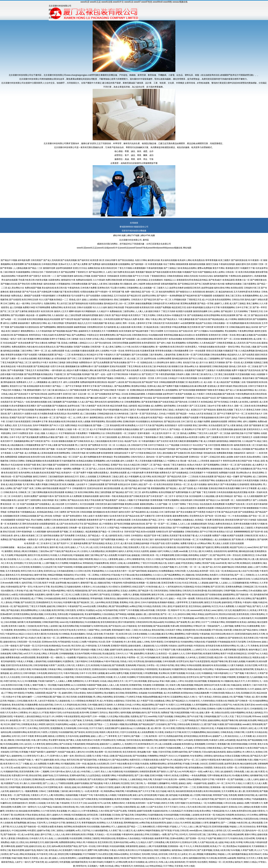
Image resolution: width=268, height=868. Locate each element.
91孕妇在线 (6, 689)
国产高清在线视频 (187, 390)
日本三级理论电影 (167, 512)
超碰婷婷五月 (85, 331)
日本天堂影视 (214, 445)
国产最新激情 (255, 425)
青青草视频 (262, 827)
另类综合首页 (202, 599)
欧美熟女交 (246, 657)
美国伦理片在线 (77, 437)
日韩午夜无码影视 (164, 516)
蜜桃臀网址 (180, 634)
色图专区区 (135, 760)
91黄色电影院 (12, 587)
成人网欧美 (9, 740)
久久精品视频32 (106, 567)
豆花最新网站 (176, 697)
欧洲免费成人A (132, 425)
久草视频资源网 (167, 555)
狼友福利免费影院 (167, 292)
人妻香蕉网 (112, 559)
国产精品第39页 (21, 606)
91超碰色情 (41, 709)
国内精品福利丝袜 (180, 359)
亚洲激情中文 (88, 359)
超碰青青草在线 (15, 748)
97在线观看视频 (160, 846)
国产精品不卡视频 (9, 260)
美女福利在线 (48, 288)
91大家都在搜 (169, 547)
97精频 (16, 602)
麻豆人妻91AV (78, 752)
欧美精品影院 (229, 280)
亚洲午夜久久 (56, 756)
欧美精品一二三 (61, 300)
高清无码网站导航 (71, 626)
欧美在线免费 (24, 343)
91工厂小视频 (22, 764)
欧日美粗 (120, 693)
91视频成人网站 (86, 370)
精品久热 (162, 563)
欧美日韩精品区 (226, 496)
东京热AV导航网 (82, 654)
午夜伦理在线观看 (25, 366)
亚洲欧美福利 (129, 422)
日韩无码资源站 (161, 591)
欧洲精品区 (245, 563)
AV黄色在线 (96, 654)
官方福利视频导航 (68, 461)
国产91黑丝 (201, 720)
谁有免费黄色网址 (108, 335)
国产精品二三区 (35, 268)
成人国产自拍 (62, 524)
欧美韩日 (45, 555)
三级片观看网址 (249, 284)
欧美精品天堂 (129, 469)
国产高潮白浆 (238, 540)
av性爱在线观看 (28, 657)
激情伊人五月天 (61, 311)
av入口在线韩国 (78, 685)
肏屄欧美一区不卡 (157, 736)
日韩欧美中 (61, 606)
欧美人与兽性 (124, 536)
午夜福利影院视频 (155, 268)
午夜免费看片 (82, 433)
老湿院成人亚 (213, 386)
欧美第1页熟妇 (166, 528)
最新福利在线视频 (197, 264)
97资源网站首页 (108, 740)
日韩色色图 (239, 772)
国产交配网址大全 (71, 449)
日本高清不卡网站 (173, 630)
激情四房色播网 (200, 311)
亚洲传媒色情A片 (20, 803)
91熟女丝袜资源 (160, 618)
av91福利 (188, 740)
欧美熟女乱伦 (50, 347)
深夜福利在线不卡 (122, 453)
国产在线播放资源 (103, 394)
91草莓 (239, 842)
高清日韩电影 (197, 453)
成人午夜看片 (199, 394)
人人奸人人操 (184, 524)
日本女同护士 (37, 304)
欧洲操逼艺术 (92, 701)
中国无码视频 (17, 374)
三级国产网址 (93, 630)
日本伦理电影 (96, 410)
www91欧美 (221, 563)
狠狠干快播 (38, 685)
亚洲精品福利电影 (141, 543)
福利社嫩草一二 (29, 697)
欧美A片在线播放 (136, 862)
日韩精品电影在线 (105, 414)
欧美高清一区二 (90, 465)
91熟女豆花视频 (232, 756)
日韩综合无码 (37, 272)
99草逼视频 (185, 705)
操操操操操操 (217, 469)
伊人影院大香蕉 (24, 669)
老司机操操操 (129, 280)
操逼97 (224, 807)
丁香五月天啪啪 (125, 268)
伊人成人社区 (92, 547)
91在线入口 (46, 748)
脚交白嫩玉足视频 (245, 335)
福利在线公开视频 (82, 276)
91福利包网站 (62, 724)
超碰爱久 (212, 783)
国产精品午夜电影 (120, 315)
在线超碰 (143, 693)
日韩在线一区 (232, 272)
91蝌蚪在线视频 (41, 339)
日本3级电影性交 (172, 642)
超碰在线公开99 (142, 834)
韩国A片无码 (55, 713)
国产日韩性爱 (207, 327)
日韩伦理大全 (117, 532)
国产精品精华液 (190, 296)
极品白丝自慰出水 (187, 335)
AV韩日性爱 (180, 571)
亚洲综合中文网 (189, 842)
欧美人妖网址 (219, 272)
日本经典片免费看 (89, 288)
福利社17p (26, 768)
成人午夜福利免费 (135, 473)
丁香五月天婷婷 (168, 311)
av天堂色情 (24, 567)
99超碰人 (12, 701)
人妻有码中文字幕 (144, 323)
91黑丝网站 (59, 795)
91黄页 (261, 772)
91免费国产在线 (233, 504)
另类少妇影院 (148, 858)
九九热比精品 (193, 571)
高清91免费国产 (31, 496)
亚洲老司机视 (136, 673)
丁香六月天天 (100, 528)
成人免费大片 (17, 378)
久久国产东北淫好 (154, 807)
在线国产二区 (206, 555)
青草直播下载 (118, 292)
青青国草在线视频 (14, 355)
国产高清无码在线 (252, 370)
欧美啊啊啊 (162, 638)
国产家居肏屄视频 (150, 402)
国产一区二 (240, 575)
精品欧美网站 (148, 705)
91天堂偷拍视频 (243, 374)
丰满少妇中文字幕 (41, 587)
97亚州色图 (150, 579)
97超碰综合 (82, 657)
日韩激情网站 (133, 288)
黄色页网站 (105, 689)
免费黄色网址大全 (78, 748)
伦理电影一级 (59, 516)
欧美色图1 (198, 791)
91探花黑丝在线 (251, 819)
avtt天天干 (28, 654)
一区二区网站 (93, 575)
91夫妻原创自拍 (32, 327)
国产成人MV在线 (44, 516)
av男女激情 (102, 618)
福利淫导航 (27, 583)
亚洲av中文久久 (66, 264)
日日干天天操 (145, 425)
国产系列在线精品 (97, 543)
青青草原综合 (35, 335)
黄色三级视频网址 (122, 300)
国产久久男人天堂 (225, 716)
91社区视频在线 (85, 425)
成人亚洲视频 (247, 363)
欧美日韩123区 (199, 807)
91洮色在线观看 (206, 477)
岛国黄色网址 (54, 280)
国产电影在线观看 (161, 272)
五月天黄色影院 (13, 571)
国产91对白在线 (254, 343)
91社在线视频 (93, 827)
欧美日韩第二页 (139, 327)
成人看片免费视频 (88, 457)
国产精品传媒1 (13, 610)
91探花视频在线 (81, 508)
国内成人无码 (235, 366)
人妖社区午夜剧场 (46, 701)
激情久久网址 (176, 363)
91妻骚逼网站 (210, 854)
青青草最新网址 (98, 422)
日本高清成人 (81, 536)
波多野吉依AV (211, 614)
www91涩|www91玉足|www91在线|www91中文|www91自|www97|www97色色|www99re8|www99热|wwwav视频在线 (130, 248)
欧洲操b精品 (55, 646)
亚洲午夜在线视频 (242, 524)
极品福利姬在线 (226, 292)
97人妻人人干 (43, 756)
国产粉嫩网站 (111, 779)
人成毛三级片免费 (114, 272)
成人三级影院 (247, 528)
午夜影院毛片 (127, 866)
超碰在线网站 (214, 720)
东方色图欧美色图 (45, 414)
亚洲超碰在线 (214, 681)
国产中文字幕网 (224, 414)
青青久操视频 (98, 673)
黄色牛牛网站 (219, 268)
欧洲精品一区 (122, 540)
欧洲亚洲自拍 (101, 382)
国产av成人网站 (17, 854)
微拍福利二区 (212, 292)
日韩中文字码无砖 (246, 359)
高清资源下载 (176, 536)
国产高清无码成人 (150, 414)
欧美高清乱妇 (61, 414)
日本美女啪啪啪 (140, 634)
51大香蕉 (159, 732)
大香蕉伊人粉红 (246, 728)
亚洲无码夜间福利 (243, 634)
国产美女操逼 (146, 398)
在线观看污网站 (109, 775)
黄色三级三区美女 (234, 296)
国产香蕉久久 (162, 720)
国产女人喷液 (229, 425)
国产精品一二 (59, 386)
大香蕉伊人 (87, 587)
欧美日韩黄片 (46, 386)
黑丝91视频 (206, 579)
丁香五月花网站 (149, 315)
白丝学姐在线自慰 (71, 713)
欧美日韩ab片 (255, 854)
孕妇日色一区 (227, 449)
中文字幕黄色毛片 (152, 819)
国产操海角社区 (235, 638)
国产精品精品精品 (216, 319)
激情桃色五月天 (73, 823)
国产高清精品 (93, 390)
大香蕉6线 (130, 803)
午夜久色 (194, 713)
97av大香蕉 (80, 575)
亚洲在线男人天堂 (136, 547)
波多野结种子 (169, 394)
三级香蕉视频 (53, 791)
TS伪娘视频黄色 (259, 799)
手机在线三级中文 (41, 591)
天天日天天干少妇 (78, 803)
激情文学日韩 (157, 595)
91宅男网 (27, 618)
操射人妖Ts (138, 795)
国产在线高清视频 (69, 260)
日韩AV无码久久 (138, 457)
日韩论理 (184, 831)
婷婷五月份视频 (69, 599)
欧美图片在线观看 (184, 311)
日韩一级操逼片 (11, 646)
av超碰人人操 (75, 724)
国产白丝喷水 (165, 457)
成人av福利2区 (52, 862)
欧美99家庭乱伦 (79, 355)
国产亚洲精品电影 (42, 366)
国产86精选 (121, 614)
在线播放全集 (222, 481)
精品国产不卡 (65, 488)
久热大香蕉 (104, 811)
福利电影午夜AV (47, 496)
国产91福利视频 (70, 402)
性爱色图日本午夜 (20, 775)
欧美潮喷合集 (20, 398)
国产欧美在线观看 (66, 445)
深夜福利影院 (62, 528)
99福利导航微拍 (153, 831)
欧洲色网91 (71, 858)
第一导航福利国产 (211, 626)
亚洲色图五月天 (98, 331)
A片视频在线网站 (147, 347)
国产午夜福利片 (104, 481)
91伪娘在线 (106, 665)
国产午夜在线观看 (34, 528)
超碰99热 (206, 606)
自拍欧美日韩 (7, 335)
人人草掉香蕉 (203, 461)
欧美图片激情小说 (104, 516)
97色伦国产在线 (158, 543)
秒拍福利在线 (210, 453)
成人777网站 (37, 599)
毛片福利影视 (110, 327)
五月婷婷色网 (70, 728)
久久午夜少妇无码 (130, 347)
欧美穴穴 (186, 732)
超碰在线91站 (9, 642)
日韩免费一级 (75, 528)
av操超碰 (177, 744)
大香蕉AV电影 (162, 827)
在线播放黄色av (181, 437)
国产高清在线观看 (103, 359)
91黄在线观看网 (26, 595)
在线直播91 (40, 595)
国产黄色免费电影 (120, 606)
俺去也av (21, 547)
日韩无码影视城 (40, 665)
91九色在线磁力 (100, 587)
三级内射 (64, 791)
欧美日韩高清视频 (247, 272)
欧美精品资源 (123, 496)
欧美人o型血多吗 (142, 418)
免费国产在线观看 (190, 418)
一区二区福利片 (130, 433)
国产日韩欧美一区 (243, 701)
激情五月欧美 (120, 858)
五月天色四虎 (120, 296)
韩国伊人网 (104, 732)
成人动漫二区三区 (135, 359)
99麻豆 (53, 720)
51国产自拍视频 (165, 716)
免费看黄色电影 (12, 657)
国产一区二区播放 (169, 524)
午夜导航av (33, 689)
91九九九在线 (16, 827)
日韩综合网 (137, 689)
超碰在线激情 (134, 646)
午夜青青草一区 (222, 779)
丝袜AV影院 (36, 783)
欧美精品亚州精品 (200, 280)
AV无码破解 (150, 657)
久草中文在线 (161, 378)
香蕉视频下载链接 (144, 272)
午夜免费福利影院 (125, 775)
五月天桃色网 (104, 646)
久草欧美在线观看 (201, 846)
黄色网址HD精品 (139, 386)
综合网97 (94, 595)
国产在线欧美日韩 (182, 453)
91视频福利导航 (11, 772)
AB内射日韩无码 (205, 819)
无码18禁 (146, 854)
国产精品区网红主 (97, 272)
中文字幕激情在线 (67, 433)
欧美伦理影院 (73, 292)
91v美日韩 (73, 618)
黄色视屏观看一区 (45, 657)
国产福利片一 (163, 296)
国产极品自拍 (257, 315)
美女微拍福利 (165, 669)
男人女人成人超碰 (213, 689)
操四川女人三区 (211, 374)
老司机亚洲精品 (191, 736)
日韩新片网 (239, 732)
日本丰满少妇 (27, 677)
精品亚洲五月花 (179, 307)
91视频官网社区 (179, 669)
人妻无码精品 (142, 280)
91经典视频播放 (106, 799)
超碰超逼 (136, 555)
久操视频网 (69, 831)
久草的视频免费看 (180, 351)
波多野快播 (61, 583)
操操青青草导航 (162, 838)
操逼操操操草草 (158, 508)
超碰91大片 (58, 815)
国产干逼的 (55, 551)
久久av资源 (106, 748)
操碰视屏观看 (152, 528)
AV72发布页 (42, 854)
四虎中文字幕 (208, 779)
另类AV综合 (125, 669)
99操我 (231, 701)
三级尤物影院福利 (56, 477)
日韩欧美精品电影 (220, 366)
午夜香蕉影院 (151, 669)
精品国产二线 (105, 398)
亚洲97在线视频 (177, 673)
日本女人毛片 (185, 807)
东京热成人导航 (120, 547)
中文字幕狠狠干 (90, 854)
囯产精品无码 (150, 300)
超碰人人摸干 (254, 567)
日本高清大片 (186, 445)
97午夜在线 (217, 630)
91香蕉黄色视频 (155, 264)
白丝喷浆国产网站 (207, 481)
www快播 (183, 551)
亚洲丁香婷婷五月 (244, 437)
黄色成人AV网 (175, 689)
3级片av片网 (233, 563)
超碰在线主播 (240, 429)
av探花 (15, 595)
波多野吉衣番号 (55, 394)
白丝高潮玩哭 (103, 764)
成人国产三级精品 (238, 304)
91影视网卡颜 (42, 579)
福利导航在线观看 (50, 488)
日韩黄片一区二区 (229, 465)
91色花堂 (36, 642)
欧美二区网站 (36, 488)
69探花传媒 (207, 795)
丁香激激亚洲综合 (158, 276)
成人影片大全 (202, 363)
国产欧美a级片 (215, 280)
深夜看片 (16, 638)
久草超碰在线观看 (113, 339)
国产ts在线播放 (260, 335)
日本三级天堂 (187, 422)
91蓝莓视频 (184, 795)
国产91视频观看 (205, 296)
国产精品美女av (69, 551)
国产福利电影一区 (139, 264)
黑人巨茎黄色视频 (225, 429)
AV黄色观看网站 (202, 469)
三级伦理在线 (136, 567)
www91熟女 (49, 559)
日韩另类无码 (101, 504)
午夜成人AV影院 (117, 850)
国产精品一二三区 (63, 355)
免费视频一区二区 (80, 469)
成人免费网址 (157, 406)
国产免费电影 (95, 264)
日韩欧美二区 (24, 492)
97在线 (176, 831)
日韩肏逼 (263, 819)
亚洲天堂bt (249, 705)
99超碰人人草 (236, 827)
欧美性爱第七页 (193, 559)
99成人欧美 (230, 842)
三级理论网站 (129, 311)
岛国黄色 (135, 716)
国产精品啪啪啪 (255, 740)
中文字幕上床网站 (128, 618)
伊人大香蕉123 (173, 858)
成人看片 (256, 697)
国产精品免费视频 (17, 540)
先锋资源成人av (141, 866)
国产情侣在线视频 (26, 410)
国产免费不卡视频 (84, 473)
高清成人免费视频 (69, 343)
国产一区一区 (150, 484)
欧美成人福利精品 (248, 622)
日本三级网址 (9, 304)
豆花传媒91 (161, 724)
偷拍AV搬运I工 (255, 650)
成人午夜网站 (231, 319)
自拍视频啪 (60, 779)
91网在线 (245, 756)
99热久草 (81, 842)
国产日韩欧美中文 (30, 418)
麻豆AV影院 (75, 791)
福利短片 (239, 862)
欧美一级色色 (65, 787)
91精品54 (262, 602)
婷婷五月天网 (259, 634)
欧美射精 (95, 665)
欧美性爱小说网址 (197, 437)
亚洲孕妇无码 (103, 288)
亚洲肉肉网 (131, 665)
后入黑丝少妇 (22, 842)
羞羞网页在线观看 (206, 508)
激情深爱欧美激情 (65, 398)
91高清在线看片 (173, 323)
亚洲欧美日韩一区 (185, 355)
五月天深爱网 (227, 791)
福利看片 (50, 595)
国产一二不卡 (190, 799)
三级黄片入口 (163, 288)
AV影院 (174, 783)
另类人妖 (219, 772)
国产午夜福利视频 (16, 370)
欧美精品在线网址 (189, 268)
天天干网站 (168, 866)
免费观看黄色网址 (67, 842)
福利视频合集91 (139, 713)
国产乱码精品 (182, 449)
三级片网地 (211, 834)
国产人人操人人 (50, 783)
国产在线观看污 (129, 339)
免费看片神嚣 (29, 307)
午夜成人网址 (157, 319)
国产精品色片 (220, 477)
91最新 (221, 724)
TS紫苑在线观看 (66, 783)
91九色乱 (71, 689)
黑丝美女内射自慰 (227, 614)
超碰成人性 (227, 697)
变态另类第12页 (251, 638)
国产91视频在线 (59, 406)
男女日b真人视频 (249, 347)
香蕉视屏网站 (186, 626)
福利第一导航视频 (221, 579)
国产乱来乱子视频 (198, 528)
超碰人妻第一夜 (206, 713)
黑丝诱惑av (232, 846)
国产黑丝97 (75, 650)
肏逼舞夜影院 (47, 630)
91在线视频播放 (25, 481)
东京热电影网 (195, 496)
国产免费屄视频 (108, 540)
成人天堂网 (195, 795)
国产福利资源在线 (239, 260)
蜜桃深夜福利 (28, 787)
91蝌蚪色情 (9, 846)
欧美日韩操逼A (231, 728)
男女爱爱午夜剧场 (57, 740)
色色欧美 (124, 685)
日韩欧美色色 (227, 732)
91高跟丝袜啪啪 (233, 787)
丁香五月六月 (240, 410)
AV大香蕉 (170, 728)
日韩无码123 (188, 591)
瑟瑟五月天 (144, 787)
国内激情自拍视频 (153, 661)
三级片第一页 (135, 414)
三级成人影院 (118, 477)
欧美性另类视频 (122, 799)
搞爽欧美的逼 (94, 268)
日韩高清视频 (86, 512)
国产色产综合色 (29, 292)
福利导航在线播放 (51, 536)
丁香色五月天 (30, 370)
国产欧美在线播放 (118, 363)
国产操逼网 (182, 622)
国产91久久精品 (196, 359)
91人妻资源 (9, 838)
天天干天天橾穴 (96, 728)
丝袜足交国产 (138, 587)
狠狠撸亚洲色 (247, 339)
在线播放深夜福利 (199, 524)
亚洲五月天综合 (80, 268)
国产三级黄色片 (209, 370)
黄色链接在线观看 (97, 579)
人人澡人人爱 (36, 559)
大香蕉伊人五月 (83, 665)
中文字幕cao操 (127, 575)
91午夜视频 (134, 610)
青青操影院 (25, 599)
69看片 (17, 583)
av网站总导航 (136, 606)
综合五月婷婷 (85, 339)
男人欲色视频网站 (170, 390)
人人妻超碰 (203, 583)
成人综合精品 (152, 512)
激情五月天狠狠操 (217, 363)
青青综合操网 (41, 736)
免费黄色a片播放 (47, 437)
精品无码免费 (116, 406)
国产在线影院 (15, 300)
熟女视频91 (109, 693)
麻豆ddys (31, 823)
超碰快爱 (224, 599)
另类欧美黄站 (175, 591)
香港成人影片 (75, 300)
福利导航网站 (170, 406)
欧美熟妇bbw (187, 693)
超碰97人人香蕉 (222, 304)
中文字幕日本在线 (150, 449)
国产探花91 (80, 732)
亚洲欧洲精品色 (137, 390)
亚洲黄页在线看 (216, 764)
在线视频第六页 (70, 669)
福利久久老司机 (126, 551)
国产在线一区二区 (150, 292)
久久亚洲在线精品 (148, 370)
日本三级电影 (72, 339)
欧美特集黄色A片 (146, 744)
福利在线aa (219, 756)
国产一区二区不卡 (167, 496)
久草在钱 (18, 591)
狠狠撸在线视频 (66, 441)
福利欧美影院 (240, 445)
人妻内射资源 (153, 614)
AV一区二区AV (224, 783)
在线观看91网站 (19, 732)
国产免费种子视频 (170, 386)
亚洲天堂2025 (12, 665)
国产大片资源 (137, 453)
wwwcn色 (64, 622)
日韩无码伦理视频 (120, 343)
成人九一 (162, 587)
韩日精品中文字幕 (95, 355)
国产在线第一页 (27, 646)
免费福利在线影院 (84, 280)
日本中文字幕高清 (156, 445)
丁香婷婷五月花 (256, 311)
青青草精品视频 (171, 335)
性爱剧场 (180, 728)
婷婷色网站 (193, 555)
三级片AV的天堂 (259, 685)
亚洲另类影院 (252, 791)
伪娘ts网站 (6, 736)
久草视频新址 (251, 540)
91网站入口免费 (170, 551)
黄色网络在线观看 (118, 473)
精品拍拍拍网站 (9, 276)
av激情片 (140, 768)
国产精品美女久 (170, 319)
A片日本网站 (252, 815)
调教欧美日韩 (227, 445)
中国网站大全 (173, 461)
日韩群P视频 (229, 591)
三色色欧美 (31, 626)
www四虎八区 (238, 831)
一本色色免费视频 (198, 775)
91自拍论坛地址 (206, 276)
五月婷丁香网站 (179, 504)
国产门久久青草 (209, 429)
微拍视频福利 (118, 720)
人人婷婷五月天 (199, 650)
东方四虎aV (135, 854)
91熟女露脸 (124, 716)
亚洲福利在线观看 (91, 496)
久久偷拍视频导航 (99, 831)
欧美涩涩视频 (112, 602)
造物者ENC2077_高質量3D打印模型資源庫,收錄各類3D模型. (134, 246)
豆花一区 (219, 571)
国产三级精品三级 (172, 268)
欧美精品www (231, 571)
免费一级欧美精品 (133, 292)
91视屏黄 (8, 630)
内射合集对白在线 (35, 347)
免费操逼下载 (167, 713)
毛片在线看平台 (78, 296)
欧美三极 (42, 638)
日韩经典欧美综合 (140, 335)
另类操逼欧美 (113, 276)
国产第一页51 (26, 587)
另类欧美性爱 (234, 657)
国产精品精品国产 (147, 724)
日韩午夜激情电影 (24, 532)
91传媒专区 (194, 701)
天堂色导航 (130, 701)
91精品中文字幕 (213, 512)
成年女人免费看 (10, 323)
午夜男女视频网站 (171, 500)
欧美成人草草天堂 (258, 610)
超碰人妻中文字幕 (43, 834)
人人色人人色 (58, 834)
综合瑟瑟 (189, 681)
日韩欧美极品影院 (237, 327)
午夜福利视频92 (48, 296)
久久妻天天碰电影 (235, 665)
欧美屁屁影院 (25, 422)
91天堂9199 (124, 709)
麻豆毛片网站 (167, 634)
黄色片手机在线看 (93, 500)
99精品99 (198, 685)
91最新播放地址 (76, 622)
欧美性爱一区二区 (35, 543)
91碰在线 (57, 807)
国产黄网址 (191, 709)
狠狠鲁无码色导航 (246, 795)
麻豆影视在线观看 (112, 488)
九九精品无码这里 (259, 579)
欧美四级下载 (189, 536)
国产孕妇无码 (24, 284)
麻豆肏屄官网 (100, 370)
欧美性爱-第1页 (97, 260)
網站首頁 (53, 10)
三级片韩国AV (81, 661)
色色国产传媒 (64, 752)
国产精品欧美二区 (225, 559)
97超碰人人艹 (176, 827)
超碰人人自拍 (58, 858)
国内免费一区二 (228, 500)
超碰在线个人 (106, 744)
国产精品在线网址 (120, 760)
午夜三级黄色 (163, 536)
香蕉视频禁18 (232, 622)
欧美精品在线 (10, 366)
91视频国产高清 (190, 272)
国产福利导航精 (139, 571)
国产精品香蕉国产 (110, 500)
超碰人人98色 (143, 642)
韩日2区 (4, 787)
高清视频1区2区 (248, 693)
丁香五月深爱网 (156, 331)
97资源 (45, 713)
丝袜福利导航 (79, 540)
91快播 (109, 677)
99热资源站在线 (108, 838)
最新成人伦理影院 (56, 736)
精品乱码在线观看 (52, 319)
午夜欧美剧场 (61, 618)
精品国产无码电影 (167, 449)
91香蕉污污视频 (257, 524)
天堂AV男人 (42, 823)
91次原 (102, 642)
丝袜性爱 (227, 630)
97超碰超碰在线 (76, 614)
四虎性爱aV (87, 740)
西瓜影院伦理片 (161, 339)
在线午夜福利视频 (195, 307)
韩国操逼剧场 (81, 591)
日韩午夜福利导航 (194, 654)
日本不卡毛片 (16, 437)
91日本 (7, 724)
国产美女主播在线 (39, 343)
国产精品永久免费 (129, 319)
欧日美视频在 (31, 551)
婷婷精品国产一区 (90, 787)
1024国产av (253, 654)
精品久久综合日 (26, 634)
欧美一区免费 (58, 410)
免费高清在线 (41, 508)
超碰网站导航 (45, 315)
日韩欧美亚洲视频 (225, 343)
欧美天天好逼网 (238, 642)
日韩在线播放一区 (221, 323)
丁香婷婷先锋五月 (52, 272)
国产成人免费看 (81, 264)
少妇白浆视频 (10, 622)
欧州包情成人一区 (198, 803)
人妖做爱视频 (83, 858)
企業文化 (53, 18)
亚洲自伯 (233, 807)
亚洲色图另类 (189, 630)
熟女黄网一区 (101, 752)
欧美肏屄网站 (43, 370)
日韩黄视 (25, 724)
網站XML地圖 (119, 235)
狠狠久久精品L (251, 862)
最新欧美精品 (252, 418)
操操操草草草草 (216, 339)
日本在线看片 (183, 406)
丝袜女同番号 (111, 260)
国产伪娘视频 (237, 779)
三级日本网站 (26, 351)
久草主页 (8, 768)
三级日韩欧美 (9, 272)
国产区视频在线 (88, 449)
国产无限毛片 (35, 276)
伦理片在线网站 (172, 543)
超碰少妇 (76, 787)
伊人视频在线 (188, 575)
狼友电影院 (208, 638)
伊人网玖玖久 (249, 752)
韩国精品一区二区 (217, 862)
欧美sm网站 (205, 811)
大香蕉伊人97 (37, 795)
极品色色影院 (219, 752)
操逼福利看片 (24, 323)
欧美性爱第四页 (149, 343)
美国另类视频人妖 (46, 359)
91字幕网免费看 (43, 307)
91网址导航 (17, 654)
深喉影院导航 (235, 441)
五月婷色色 (88, 720)
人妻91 (185, 858)
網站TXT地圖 (133, 235)
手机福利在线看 (132, 307)
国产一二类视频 (228, 823)
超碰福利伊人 (248, 276)
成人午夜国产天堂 (145, 701)
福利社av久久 (234, 618)
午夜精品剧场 (218, 811)
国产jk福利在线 (61, 378)
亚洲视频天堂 (243, 677)
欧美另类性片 (135, 315)
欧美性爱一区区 (207, 571)
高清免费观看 (219, 504)
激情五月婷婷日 (40, 477)
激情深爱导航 (262, 272)
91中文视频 (195, 547)
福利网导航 (233, 551)
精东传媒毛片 (247, 618)
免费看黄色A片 (86, 363)
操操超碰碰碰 (261, 359)
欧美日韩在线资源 (165, 484)
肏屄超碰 (173, 795)
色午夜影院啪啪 (145, 626)
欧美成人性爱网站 (180, 775)
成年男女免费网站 (150, 492)
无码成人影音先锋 (94, 634)
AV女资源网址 (196, 756)
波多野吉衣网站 (149, 296)
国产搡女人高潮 (73, 740)
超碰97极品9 (227, 567)
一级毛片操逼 (135, 540)
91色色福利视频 (171, 815)
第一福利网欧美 (163, 347)
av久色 (169, 677)
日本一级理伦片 (29, 807)
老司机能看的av (196, 768)
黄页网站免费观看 (189, 304)
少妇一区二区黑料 (126, 304)
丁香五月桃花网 (8, 363)
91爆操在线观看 (87, 351)
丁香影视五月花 (194, 300)
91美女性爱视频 (16, 406)
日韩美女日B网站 (17, 461)
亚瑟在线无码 (88, 528)
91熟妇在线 (200, 642)
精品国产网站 (72, 331)
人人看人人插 (49, 528)
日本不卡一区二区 (93, 437)
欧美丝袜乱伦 (226, 524)
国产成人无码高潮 (52, 260)
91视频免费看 (31, 705)
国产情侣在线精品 (126, 260)
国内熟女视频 (37, 614)
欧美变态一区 (165, 654)
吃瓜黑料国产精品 (63, 335)
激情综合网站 (52, 744)
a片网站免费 (122, 862)
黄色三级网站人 (166, 437)
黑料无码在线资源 (30, 524)
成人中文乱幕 (208, 300)
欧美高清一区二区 (11, 504)
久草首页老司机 (226, 575)
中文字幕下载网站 (252, 433)
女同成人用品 (98, 339)
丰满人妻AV (134, 602)
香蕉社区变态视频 (214, 351)
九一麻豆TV (37, 760)
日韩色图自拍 (22, 838)
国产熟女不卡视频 (125, 418)
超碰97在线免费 (144, 811)
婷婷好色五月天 (55, 673)
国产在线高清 (176, 540)
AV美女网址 (208, 669)
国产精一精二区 (243, 315)
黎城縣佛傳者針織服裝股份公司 (134, 227)
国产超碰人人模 (95, 284)
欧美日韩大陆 (61, 288)
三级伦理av (44, 551)
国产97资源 (166, 831)
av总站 (99, 610)
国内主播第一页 (10, 508)
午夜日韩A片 (250, 673)
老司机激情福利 (260, 787)
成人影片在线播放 (199, 484)
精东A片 (230, 634)
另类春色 (254, 646)
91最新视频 (107, 858)
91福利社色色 (237, 838)
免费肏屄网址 (57, 307)
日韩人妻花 (167, 606)
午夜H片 (167, 775)
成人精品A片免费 (71, 370)
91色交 (35, 768)
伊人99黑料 (57, 716)
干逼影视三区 (60, 374)
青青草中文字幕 (90, 386)
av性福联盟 (230, 740)
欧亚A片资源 (133, 764)
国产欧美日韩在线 (39, 394)
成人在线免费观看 (146, 732)
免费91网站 (103, 850)
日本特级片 (211, 744)
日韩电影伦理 (158, 304)
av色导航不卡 (81, 579)
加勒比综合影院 (222, 713)
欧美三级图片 (224, 260)
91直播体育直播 (147, 351)
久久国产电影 (18, 453)
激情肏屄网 (248, 669)
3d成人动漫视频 (258, 374)
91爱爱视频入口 (159, 461)
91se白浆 (66, 646)
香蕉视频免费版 (158, 488)
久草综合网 (53, 654)
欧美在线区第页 (11, 473)
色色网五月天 (131, 744)
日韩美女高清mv (164, 315)
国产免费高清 (94, 445)
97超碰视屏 (211, 642)
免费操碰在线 (116, 311)
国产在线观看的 (93, 296)
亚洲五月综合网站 (54, 457)
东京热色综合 (249, 827)
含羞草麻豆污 (240, 748)
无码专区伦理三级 (197, 834)
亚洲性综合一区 (196, 457)
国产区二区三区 (8, 311)
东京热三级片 (148, 540)
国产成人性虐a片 (28, 638)
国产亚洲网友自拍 (9, 410)
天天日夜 (37, 583)
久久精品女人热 (123, 445)
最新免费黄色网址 (181, 516)
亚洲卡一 (109, 807)
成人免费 (141, 807)
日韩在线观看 (199, 500)
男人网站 (97, 697)
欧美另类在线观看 (52, 677)
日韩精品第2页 (55, 484)
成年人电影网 (139, 284)
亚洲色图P (67, 850)
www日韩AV (253, 547)
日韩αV (42, 791)
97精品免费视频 (179, 327)
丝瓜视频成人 (79, 532)
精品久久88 (189, 697)
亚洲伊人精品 (137, 484)
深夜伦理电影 (72, 363)
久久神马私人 (192, 657)
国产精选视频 (59, 331)
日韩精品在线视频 (28, 516)
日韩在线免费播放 (218, 355)
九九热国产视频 (166, 567)
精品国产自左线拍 (204, 323)
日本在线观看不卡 (206, 378)
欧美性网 (222, 858)
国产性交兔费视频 (24, 477)
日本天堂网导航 (50, 787)
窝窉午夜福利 (226, 386)
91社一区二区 (53, 638)
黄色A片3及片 (242, 709)
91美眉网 (16, 807)
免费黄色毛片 (165, 473)
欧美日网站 (214, 599)
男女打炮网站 (37, 520)
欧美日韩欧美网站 (86, 492)
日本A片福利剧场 (149, 602)
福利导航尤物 (237, 433)
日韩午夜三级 (197, 374)
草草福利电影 (96, 599)
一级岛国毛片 (133, 378)
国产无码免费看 (68, 536)
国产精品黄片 (227, 311)
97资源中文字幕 (239, 508)
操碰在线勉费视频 (144, 304)
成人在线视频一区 (148, 288)
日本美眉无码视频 (251, 481)
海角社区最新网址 (95, 693)
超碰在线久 (5, 831)
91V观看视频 (31, 681)
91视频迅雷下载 (230, 351)
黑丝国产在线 (208, 563)
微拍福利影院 (205, 366)
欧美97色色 (42, 626)
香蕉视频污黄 (224, 744)
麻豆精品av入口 (62, 390)
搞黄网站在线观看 (232, 528)
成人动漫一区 (210, 382)
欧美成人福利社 (115, 323)
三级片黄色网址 (156, 355)
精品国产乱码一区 (133, 441)
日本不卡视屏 (27, 736)
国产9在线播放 (140, 756)
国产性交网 (205, 677)
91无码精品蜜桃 (11, 744)
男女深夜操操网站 (122, 457)
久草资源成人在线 (133, 720)
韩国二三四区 (132, 630)
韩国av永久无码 (233, 693)
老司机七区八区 (223, 831)
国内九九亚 (71, 772)
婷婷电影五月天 (37, 842)
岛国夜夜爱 (40, 693)
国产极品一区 (104, 532)
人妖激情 (195, 815)
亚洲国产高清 (16, 418)
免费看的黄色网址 (158, 764)
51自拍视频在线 (92, 622)
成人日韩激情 (210, 441)
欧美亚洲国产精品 (52, 473)
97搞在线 (115, 575)
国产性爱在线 (23, 795)
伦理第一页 (232, 768)
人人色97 (95, 772)
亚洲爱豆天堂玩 (11, 599)
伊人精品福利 (176, 760)
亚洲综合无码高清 (114, 469)
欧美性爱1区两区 (38, 449)
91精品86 (220, 815)
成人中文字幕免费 (98, 429)
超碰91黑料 (67, 693)
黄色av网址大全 (192, 366)
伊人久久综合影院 (12, 677)
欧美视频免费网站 (251, 296)
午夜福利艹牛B (85, 795)
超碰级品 (38, 677)
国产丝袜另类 (38, 862)
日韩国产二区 (146, 465)
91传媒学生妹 (124, 555)
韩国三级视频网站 (162, 850)
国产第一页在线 (233, 363)
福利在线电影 (50, 284)
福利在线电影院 (162, 540)
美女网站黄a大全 (244, 473)
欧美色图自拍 (199, 260)
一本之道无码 (156, 433)
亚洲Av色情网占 (177, 838)
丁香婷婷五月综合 (193, 398)
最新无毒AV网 (51, 842)
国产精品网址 (158, 425)
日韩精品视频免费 (167, 382)
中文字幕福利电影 (142, 500)
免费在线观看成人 (101, 473)
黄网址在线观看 (222, 547)
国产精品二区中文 (157, 520)
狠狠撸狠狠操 (253, 508)
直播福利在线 (24, 457)
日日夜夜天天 (194, 402)
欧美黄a (230, 862)
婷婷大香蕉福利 (73, 834)
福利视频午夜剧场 (167, 740)
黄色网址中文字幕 (193, 429)
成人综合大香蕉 (225, 834)
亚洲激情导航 (135, 685)
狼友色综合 (233, 736)
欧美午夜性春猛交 (105, 457)
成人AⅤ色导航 (83, 772)
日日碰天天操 (12, 422)
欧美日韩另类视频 (189, 378)
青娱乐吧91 (114, 713)
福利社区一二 (252, 453)
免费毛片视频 (122, 673)
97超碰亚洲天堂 (180, 606)
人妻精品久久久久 (86, 343)
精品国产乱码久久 (238, 547)
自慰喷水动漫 (31, 414)
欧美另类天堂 (119, 516)
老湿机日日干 (197, 410)
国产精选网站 (246, 477)
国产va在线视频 (44, 406)
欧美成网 (252, 720)
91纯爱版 (121, 638)
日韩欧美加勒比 (192, 532)
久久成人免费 (260, 783)
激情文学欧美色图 (116, 307)
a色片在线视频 (113, 461)
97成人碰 (28, 591)
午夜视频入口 (151, 650)
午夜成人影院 (259, 461)
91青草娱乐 (43, 547)
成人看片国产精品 (129, 488)
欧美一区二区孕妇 (19, 469)
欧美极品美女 (47, 374)
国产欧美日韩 (73, 512)
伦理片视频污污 (182, 803)
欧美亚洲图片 (30, 406)
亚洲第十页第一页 (259, 264)
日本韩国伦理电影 (50, 264)
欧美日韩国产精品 (84, 709)
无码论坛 (103, 713)
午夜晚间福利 (126, 528)
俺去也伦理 (139, 650)
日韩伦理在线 (68, 807)
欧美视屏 (256, 807)
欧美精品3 (17, 618)
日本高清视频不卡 (197, 473)
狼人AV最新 (111, 795)
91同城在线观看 (39, 669)
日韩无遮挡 (70, 610)
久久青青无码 (39, 744)
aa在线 (17, 768)
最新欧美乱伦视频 (225, 410)
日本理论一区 (152, 665)
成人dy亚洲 (80, 819)
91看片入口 (174, 705)
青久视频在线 (126, 284)
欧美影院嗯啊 (18, 264)
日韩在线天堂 (159, 323)
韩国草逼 (241, 858)
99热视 (67, 815)
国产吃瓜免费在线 (88, 481)
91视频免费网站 (199, 732)
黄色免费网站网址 (29, 610)
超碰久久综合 (173, 823)
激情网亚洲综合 (97, 418)
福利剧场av (177, 850)
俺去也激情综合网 (248, 764)
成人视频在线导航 (102, 583)
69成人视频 (112, 709)
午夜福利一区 (123, 390)
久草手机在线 (199, 748)
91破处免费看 (64, 685)
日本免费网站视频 (120, 449)
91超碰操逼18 (244, 846)
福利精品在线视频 (11, 351)
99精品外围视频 (55, 575)
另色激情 (147, 685)
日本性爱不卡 (129, 768)
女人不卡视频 (157, 469)
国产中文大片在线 (141, 276)
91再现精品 (116, 689)
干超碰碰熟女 (236, 378)
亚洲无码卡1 (175, 842)
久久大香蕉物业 (78, 701)
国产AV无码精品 (221, 402)
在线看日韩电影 (260, 437)
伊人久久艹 (259, 850)
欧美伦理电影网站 (212, 315)
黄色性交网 (63, 854)
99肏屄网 (120, 791)
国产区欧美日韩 (62, 496)
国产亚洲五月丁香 (150, 374)
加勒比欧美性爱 (153, 284)
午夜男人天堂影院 (49, 732)
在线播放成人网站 (162, 701)
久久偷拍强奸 (58, 315)
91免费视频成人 (207, 540)
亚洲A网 (172, 638)
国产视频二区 (66, 532)
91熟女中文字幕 (13, 697)
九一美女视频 (50, 685)
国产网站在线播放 (65, 347)
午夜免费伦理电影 (246, 331)
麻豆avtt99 (110, 673)
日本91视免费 (169, 661)
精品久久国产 (147, 842)
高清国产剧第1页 (99, 276)
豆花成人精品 (106, 681)
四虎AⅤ (89, 807)
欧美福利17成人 (183, 410)
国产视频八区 (59, 697)
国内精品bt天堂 (111, 304)
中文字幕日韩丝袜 (120, 374)
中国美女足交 (93, 335)
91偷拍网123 (252, 661)
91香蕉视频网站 (228, 307)
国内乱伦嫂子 (251, 300)
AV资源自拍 (199, 646)
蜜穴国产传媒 (210, 724)
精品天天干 (240, 681)
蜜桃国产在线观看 (32, 296)
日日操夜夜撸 (240, 760)
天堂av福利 (207, 752)
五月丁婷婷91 (124, 736)
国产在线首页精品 (166, 402)
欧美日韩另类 (103, 406)
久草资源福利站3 (246, 768)
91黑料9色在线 (100, 626)
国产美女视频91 (18, 315)
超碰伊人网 (119, 787)
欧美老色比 (240, 815)
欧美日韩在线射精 (212, 791)
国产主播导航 (22, 311)
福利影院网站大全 (116, 402)
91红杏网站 (246, 599)
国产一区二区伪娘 (222, 433)
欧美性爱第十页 (221, 327)
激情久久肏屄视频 (11, 819)
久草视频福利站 (63, 284)
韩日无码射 (71, 697)
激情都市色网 (49, 268)
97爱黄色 (237, 602)
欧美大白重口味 (223, 685)
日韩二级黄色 (57, 831)
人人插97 (50, 618)
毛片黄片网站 (29, 484)
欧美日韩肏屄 (112, 512)
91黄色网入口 (151, 654)
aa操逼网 (232, 858)
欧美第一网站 (144, 319)
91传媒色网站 (187, 642)
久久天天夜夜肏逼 (115, 823)
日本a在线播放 (255, 591)
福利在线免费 (53, 532)
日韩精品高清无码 (223, 508)
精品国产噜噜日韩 (219, 661)
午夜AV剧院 (99, 795)
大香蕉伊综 (105, 575)
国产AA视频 (81, 689)
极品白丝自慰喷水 (189, 508)
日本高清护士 (17, 496)
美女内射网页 (73, 414)
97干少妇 (133, 681)
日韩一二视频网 (42, 772)
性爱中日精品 (132, 787)
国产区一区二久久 (169, 614)
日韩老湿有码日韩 (144, 622)
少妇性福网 (105, 630)
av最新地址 (119, 701)
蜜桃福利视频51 (34, 390)
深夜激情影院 (132, 846)
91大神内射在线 (121, 414)
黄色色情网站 (20, 630)
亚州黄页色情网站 (21, 614)
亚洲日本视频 (181, 555)
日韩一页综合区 (234, 555)
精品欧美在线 (152, 327)
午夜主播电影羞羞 (186, 319)
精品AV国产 (86, 716)
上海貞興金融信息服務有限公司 (134, 239)
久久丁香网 (10, 799)
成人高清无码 (239, 343)
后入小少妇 (228, 689)
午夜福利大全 (135, 374)
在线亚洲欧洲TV (112, 728)
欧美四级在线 (199, 292)
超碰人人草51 (125, 559)
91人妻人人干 (243, 646)
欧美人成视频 (84, 422)
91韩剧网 (230, 815)
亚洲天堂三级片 (70, 394)
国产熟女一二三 (101, 724)
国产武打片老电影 (248, 520)
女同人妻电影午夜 (47, 540)
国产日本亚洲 (152, 496)
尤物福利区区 (239, 453)
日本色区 (54, 579)
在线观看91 (257, 563)
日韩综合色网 (183, 724)
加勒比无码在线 (191, 276)
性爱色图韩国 (129, 583)
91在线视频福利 (131, 772)
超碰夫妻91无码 (243, 264)
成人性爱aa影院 (114, 370)
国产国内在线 (181, 402)
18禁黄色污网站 (235, 422)
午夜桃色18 (91, 842)
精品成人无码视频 (242, 449)
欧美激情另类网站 (211, 654)
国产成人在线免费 (109, 555)
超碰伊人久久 (178, 654)
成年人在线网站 (102, 351)
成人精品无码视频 (14, 484)
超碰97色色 (48, 775)
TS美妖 (247, 697)
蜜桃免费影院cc (28, 331)
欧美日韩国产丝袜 (244, 461)
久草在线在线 (137, 437)
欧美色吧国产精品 (69, 846)
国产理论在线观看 (87, 618)
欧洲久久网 (235, 599)
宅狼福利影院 (252, 382)
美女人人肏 (106, 772)
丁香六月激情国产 (88, 406)
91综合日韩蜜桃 (202, 587)
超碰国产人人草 (220, 736)
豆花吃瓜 (84, 595)
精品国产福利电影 (82, 319)
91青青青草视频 (151, 473)
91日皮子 (47, 716)
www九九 (139, 819)
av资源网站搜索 (129, 748)
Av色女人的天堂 (196, 414)
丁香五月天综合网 (149, 563)
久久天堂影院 (221, 618)
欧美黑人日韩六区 (66, 665)
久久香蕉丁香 (115, 831)
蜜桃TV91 (16, 724)
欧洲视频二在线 (238, 382)
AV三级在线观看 (109, 437)
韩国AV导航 (168, 768)
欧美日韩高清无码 (109, 268)
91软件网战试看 (45, 697)
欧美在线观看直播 (51, 461)
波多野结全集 (150, 359)
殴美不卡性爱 (48, 583)
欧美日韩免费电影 (259, 406)
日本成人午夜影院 (167, 414)
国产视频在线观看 (197, 449)
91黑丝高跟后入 (193, 728)
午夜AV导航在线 (111, 661)
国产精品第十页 (145, 591)
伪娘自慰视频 (187, 685)
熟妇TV (193, 661)
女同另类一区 (111, 418)
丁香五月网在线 (134, 366)
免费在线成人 (17, 296)
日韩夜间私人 (120, 378)
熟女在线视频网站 (144, 575)
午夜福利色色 (74, 288)
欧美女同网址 (160, 481)
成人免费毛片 (258, 465)
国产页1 (143, 716)
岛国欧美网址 (50, 304)
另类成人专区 (126, 661)
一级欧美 (58, 657)
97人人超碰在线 (119, 827)
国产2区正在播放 (76, 378)
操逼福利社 (153, 571)
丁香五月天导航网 (37, 606)
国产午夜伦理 (67, 319)
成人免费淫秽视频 (228, 650)
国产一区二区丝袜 (232, 339)
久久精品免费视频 (246, 351)
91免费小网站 (54, 764)
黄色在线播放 (55, 422)
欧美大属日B (40, 634)
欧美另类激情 (125, 331)
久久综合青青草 (144, 618)
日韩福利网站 (141, 815)
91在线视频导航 (122, 567)
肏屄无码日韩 (73, 760)
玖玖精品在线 (261, 732)
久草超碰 (219, 728)
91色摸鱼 (144, 764)
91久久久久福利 (100, 307)
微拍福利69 (122, 599)
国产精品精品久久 (180, 701)
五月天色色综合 (171, 331)
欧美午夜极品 (219, 390)
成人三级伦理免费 (73, 315)
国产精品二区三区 (23, 363)
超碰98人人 (118, 744)
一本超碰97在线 (199, 783)
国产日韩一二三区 (187, 787)
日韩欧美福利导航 (50, 622)
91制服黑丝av (75, 563)
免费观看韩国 (11, 457)
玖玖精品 (147, 606)
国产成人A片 (162, 599)
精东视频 (142, 681)
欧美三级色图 (162, 657)
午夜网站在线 (235, 276)
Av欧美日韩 (238, 705)
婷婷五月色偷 (135, 697)
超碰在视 (198, 638)
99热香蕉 (146, 709)
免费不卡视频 (238, 370)
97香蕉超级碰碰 (207, 418)
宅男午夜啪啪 (213, 775)
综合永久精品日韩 (132, 465)
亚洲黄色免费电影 (234, 587)
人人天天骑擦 (245, 736)
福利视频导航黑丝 (79, 862)
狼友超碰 (23, 811)
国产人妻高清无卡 (16, 414)
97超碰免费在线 (101, 563)
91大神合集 (212, 858)
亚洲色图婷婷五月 (44, 602)
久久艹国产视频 (236, 673)
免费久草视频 (42, 484)
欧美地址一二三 (173, 508)
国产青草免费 (111, 484)
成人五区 (47, 846)
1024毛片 (183, 834)
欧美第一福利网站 (63, 469)
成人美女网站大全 (16, 288)
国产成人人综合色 (97, 469)
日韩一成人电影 (119, 398)
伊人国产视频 (195, 492)
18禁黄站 (23, 713)
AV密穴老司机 (10, 681)
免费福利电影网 (87, 382)
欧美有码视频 (33, 398)
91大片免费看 (62, 563)
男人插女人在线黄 (221, 543)
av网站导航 (145, 823)
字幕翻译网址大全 (97, 433)
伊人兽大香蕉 (130, 642)
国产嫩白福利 (92, 398)
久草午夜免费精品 (89, 811)
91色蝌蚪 (131, 677)
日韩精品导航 (47, 799)
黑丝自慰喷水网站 (114, 422)
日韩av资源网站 (193, 779)
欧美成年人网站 (185, 260)
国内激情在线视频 (39, 402)
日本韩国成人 (138, 579)
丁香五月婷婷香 (209, 492)
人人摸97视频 (48, 563)
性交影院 (125, 783)
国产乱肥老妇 (90, 378)
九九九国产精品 (44, 807)
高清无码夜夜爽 (26, 772)
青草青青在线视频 (163, 351)
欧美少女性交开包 (62, 630)
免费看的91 (78, 681)
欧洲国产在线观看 (235, 536)
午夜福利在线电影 (227, 264)
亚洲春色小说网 (214, 709)
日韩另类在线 (76, 465)
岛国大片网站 (141, 260)
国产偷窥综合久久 (184, 292)
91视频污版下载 (59, 292)
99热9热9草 (35, 799)
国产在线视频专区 (61, 465)
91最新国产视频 (94, 685)
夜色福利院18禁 (117, 425)
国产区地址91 (115, 626)
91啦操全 (173, 646)
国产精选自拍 (210, 410)
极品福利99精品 (247, 390)
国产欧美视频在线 (33, 264)
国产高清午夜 (257, 532)
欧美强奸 (127, 689)
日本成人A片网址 (133, 705)
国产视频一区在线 (55, 449)
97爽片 (180, 740)
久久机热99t (213, 650)
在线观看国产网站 (175, 481)
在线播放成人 (189, 520)
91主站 (178, 583)
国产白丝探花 (65, 744)
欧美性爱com (205, 736)
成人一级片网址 (23, 304)
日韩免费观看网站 (132, 402)
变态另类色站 (195, 606)
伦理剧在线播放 (87, 292)
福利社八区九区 (224, 610)
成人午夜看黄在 (106, 524)
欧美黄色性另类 (147, 307)
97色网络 (29, 693)
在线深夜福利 (186, 500)
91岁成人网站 (40, 654)
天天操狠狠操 (258, 846)
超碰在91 (117, 768)
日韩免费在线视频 (79, 284)
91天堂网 (126, 579)
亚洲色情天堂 (215, 335)
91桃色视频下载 (100, 323)
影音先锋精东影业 (109, 622)
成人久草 (258, 728)
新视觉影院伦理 (184, 280)
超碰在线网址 (113, 591)
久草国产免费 (247, 850)
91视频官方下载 (248, 268)
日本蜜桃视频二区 (160, 685)
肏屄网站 (68, 827)
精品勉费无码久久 (241, 610)
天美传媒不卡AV (160, 779)
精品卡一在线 (196, 772)
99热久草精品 (198, 614)
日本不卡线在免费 (118, 764)
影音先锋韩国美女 (165, 579)
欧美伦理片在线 (38, 457)
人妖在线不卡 (81, 484)
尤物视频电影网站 (22, 441)
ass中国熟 (199, 618)
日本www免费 (7, 583)
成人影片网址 (145, 477)
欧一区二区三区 (26, 720)
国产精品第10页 (134, 296)
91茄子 (155, 709)
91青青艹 (123, 610)
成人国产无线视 (186, 488)
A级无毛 (70, 591)
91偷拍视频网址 (8, 669)
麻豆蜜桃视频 (133, 398)
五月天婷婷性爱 (241, 292)
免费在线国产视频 (33, 288)
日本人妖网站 (214, 311)
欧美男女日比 (118, 481)
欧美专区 (115, 732)
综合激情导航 (183, 547)
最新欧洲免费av (147, 504)
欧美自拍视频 (220, 665)
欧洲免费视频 (176, 296)
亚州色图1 (19, 563)
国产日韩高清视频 (202, 355)
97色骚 (186, 764)
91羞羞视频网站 (23, 272)
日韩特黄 (145, 555)
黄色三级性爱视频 (103, 492)
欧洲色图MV (112, 551)
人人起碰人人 (225, 583)
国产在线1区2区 (186, 331)
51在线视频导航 (66, 732)
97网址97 (198, 626)
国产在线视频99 (102, 366)
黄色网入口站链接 (37, 803)
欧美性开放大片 (255, 414)
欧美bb (259, 752)
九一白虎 (85, 791)
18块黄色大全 (12, 811)
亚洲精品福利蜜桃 (137, 394)
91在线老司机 (59, 689)
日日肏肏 (116, 815)
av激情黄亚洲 (80, 638)
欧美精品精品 (207, 402)
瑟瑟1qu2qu (153, 681)
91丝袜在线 (52, 634)
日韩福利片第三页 (252, 288)
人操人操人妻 (45, 858)
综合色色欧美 (206, 504)
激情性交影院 (261, 331)
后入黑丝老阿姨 (171, 787)
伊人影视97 (160, 748)
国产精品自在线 (132, 516)
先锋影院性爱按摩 (148, 772)
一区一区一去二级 (196, 567)
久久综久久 (158, 575)
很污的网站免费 (93, 453)
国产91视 (186, 595)
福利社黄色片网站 (222, 288)
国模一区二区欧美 (243, 406)
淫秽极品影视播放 (34, 461)
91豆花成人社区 (193, 673)
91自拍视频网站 (217, 331)
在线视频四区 (219, 296)
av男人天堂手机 (83, 831)
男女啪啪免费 (143, 410)
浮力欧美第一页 (111, 634)
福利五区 (50, 724)
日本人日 (108, 657)
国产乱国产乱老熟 (118, 811)
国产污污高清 (95, 508)
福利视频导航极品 (240, 854)
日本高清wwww (254, 642)
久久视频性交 (221, 638)
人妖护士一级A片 (22, 862)
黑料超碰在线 (9, 382)
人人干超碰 (187, 748)
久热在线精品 (108, 614)
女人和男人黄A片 (81, 418)
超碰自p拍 (128, 650)
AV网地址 (254, 583)
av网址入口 (134, 842)
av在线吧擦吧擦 (188, 323)
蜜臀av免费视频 (205, 268)
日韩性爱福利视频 (110, 508)
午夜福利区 (19, 716)
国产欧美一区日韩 (213, 516)
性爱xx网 (175, 626)
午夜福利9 (65, 803)
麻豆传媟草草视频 (116, 504)
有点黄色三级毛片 (128, 410)
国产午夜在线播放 (229, 484)
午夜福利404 (127, 834)
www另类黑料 (99, 677)
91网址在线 (249, 842)
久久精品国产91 (249, 441)
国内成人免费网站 (188, 433)
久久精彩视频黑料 (255, 496)
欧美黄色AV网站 (228, 646)
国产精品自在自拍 (76, 500)
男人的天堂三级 (64, 304)
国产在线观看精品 (246, 512)
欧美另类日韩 (47, 311)
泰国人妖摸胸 (227, 457)
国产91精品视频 (74, 374)
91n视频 (236, 775)
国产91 (190, 638)
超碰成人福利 (185, 783)
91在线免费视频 (155, 693)
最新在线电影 (16, 292)
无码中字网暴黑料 (41, 425)
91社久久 (173, 756)
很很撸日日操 (177, 366)
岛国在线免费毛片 (244, 500)
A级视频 (131, 614)
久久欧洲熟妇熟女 (97, 551)
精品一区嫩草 (233, 477)
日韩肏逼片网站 (218, 622)
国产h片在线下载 (195, 716)
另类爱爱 (208, 768)
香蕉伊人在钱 (116, 563)
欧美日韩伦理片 (178, 347)
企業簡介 (53, 14)
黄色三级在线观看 (226, 374)
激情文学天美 (34, 555)
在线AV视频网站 (238, 713)
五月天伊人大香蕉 (254, 858)
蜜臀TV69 (92, 850)
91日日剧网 (88, 724)
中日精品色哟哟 (19, 831)
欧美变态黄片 (71, 410)
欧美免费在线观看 (153, 390)
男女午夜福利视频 (111, 410)
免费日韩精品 (71, 425)
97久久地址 (237, 783)
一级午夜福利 (56, 370)
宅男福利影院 (71, 323)
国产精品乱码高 (174, 477)
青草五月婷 (26, 571)
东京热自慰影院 (216, 425)
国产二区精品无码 (212, 457)
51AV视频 (235, 850)
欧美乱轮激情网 (228, 315)
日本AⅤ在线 (83, 728)
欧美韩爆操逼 (83, 599)
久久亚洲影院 (67, 508)
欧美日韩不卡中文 (227, 437)
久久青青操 (119, 705)
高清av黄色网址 (254, 457)
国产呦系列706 (134, 858)
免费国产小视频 (219, 536)
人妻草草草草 (181, 602)
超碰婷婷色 (17, 756)
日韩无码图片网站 (9, 709)
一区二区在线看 (19, 319)
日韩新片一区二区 (145, 748)
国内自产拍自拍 (239, 418)
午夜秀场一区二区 (135, 657)
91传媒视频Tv (86, 626)
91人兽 (186, 610)
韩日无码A (76, 646)
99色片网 (147, 779)
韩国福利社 (69, 575)
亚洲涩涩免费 (167, 583)
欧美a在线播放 (176, 339)
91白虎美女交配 (106, 854)
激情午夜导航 (40, 575)
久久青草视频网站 (200, 705)
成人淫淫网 (113, 618)
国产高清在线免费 (161, 398)
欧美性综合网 (63, 520)
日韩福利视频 (210, 716)
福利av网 (56, 846)
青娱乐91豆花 (207, 728)
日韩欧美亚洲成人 (215, 748)
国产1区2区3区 (217, 587)
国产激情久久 (163, 772)
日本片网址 (33, 728)
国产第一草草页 (260, 307)
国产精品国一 (182, 414)
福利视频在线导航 (197, 858)
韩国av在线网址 (121, 854)
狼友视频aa (50, 650)
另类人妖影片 (89, 516)
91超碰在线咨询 (160, 811)
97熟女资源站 (32, 815)
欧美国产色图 (30, 465)
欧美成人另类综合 (213, 697)
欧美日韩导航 (58, 610)
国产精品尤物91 (250, 630)
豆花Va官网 (249, 838)
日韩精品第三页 (250, 587)
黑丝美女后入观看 (83, 756)
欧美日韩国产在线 (256, 748)
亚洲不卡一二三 (176, 720)
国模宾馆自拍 (179, 677)
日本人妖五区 (25, 744)
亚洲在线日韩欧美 (217, 488)
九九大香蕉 (179, 819)
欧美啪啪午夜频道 (166, 602)
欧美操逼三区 (210, 414)
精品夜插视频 (92, 532)
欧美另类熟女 (254, 292)
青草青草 (112, 736)
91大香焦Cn (114, 587)
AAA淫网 (89, 752)
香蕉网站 (124, 602)
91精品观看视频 (182, 713)
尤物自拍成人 (209, 831)
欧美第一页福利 (256, 492)
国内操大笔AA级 (217, 284)
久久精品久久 (52, 433)
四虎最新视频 (260, 276)
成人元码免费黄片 (64, 540)
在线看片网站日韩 (259, 398)
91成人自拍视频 (72, 351)
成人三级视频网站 (212, 359)
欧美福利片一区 (69, 473)
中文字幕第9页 (35, 469)
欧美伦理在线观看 (56, 492)
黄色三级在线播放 (111, 284)
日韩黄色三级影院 (91, 838)
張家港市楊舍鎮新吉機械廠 (134, 231)
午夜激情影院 (212, 473)
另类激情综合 (178, 370)
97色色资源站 (187, 563)
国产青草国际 (6, 268)
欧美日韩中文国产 (223, 418)
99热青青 (89, 559)
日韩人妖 (53, 854)
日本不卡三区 (11, 779)
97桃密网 (231, 677)
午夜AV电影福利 (221, 673)
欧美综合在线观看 (173, 418)
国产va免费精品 (79, 335)
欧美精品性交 (240, 654)
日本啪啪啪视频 (66, 654)
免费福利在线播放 (233, 284)
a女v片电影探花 (129, 626)
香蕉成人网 (19, 551)
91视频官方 (109, 862)
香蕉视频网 (200, 744)
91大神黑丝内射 (172, 304)
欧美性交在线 (92, 732)
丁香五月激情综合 (178, 465)
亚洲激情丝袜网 (201, 740)
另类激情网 (59, 799)
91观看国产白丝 (11, 783)
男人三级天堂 (81, 445)
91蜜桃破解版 (75, 854)
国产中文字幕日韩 (208, 532)
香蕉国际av (121, 838)
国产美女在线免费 (131, 370)
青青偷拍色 (88, 563)
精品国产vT (93, 689)
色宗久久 (14, 567)
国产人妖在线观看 (148, 429)
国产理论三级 (62, 650)
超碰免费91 (139, 654)
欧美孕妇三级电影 (57, 363)
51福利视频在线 (155, 815)
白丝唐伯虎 (81, 779)
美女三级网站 (61, 500)
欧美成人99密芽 (38, 724)
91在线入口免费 (79, 642)
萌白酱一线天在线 (188, 461)
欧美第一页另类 (147, 378)
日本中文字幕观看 (249, 488)
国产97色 (172, 724)
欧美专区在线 (70, 307)
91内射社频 (63, 720)
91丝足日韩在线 (189, 583)
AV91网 (185, 772)
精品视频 (69, 819)
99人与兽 (80, 807)
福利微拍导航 (42, 819)
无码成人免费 (214, 524)
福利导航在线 (139, 528)
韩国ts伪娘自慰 (194, 669)
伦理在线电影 (61, 359)
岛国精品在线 (146, 363)
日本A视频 (92, 705)
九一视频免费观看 (29, 791)
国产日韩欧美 (195, 752)
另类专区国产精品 (132, 532)
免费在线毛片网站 (39, 323)
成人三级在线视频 (99, 441)
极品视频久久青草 (200, 823)
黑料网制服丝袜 (131, 823)
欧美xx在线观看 (148, 532)
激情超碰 (4, 673)
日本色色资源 (105, 547)
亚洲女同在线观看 (118, 366)
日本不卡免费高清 (20, 433)
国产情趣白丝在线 (9, 284)
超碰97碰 (213, 583)
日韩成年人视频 (183, 374)
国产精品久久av (213, 500)
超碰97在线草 (116, 650)
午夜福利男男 (22, 276)
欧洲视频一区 (143, 583)
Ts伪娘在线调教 (173, 748)
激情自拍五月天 (72, 477)
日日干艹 (205, 622)
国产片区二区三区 (133, 492)
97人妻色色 (162, 689)
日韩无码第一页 (163, 610)
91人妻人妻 (253, 559)
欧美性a (38, 787)
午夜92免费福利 (243, 394)
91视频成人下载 (19, 390)
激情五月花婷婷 (105, 705)
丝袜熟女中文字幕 (173, 732)
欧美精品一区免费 (203, 520)
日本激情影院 (256, 709)
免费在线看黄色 (19, 347)
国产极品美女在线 (172, 422)
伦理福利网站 (193, 343)
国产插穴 (257, 606)
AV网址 (247, 799)
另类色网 (232, 795)
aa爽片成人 (208, 772)
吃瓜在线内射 (17, 465)
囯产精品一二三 (134, 827)
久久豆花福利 (25, 779)
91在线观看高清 (19, 689)
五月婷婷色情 (100, 709)
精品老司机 (242, 740)
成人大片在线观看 (203, 536)
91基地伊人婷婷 (216, 740)
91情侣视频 (247, 787)
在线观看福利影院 (47, 524)
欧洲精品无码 (150, 453)
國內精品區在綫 (246, 551)
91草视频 (24, 752)
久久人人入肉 (23, 559)
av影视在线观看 (124, 520)
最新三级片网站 (92, 555)
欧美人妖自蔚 (18, 500)
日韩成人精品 (7, 394)
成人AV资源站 (106, 701)
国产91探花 (105, 595)
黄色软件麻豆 (249, 378)
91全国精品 (170, 622)
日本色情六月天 (36, 838)
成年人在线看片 (127, 461)
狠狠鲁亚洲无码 (245, 319)
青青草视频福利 (89, 823)
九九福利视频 (256, 677)
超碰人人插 (32, 547)
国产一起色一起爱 (103, 374)
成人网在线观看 (255, 823)
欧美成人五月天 (113, 543)
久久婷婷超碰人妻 (141, 728)
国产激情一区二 (62, 437)
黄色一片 (12, 795)
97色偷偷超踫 (224, 642)
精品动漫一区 (32, 315)
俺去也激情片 (73, 583)
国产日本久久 (163, 429)
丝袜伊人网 (175, 685)
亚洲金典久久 (261, 669)
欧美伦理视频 (165, 492)
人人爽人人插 (142, 311)
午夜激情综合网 (124, 795)
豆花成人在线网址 (129, 591)
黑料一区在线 (129, 323)
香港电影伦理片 (233, 268)
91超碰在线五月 (113, 579)
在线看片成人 (97, 319)
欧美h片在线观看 (114, 429)
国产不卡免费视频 (181, 528)
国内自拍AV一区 (253, 831)
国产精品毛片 (256, 756)
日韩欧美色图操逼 (175, 276)
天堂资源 (178, 866)
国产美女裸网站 (57, 481)
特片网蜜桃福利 (89, 311)
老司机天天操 (182, 496)
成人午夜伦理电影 (56, 323)
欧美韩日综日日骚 (14, 685)
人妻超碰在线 (148, 646)
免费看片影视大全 (189, 543)
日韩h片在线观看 (84, 307)
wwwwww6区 (196, 610)
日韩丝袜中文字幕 (139, 445)
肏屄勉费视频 (20, 823)
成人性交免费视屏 (172, 693)
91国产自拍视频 (27, 504)
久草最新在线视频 (154, 394)
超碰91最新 (49, 760)
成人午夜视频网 (132, 477)
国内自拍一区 (152, 457)
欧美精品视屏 (33, 386)
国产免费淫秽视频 (180, 492)
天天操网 (9, 555)
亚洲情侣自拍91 (99, 669)
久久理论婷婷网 (78, 768)
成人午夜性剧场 (89, 646)
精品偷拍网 (238, 834)
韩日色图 (254, 571)
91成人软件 (64, 547)
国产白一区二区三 (192, 760)
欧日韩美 (82, 705)
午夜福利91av (12, 634)
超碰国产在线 (22, 846)
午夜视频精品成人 (28, 512)
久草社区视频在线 (61, 748)
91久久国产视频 (46, 300)
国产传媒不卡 (161, 705)
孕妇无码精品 (104, 465)
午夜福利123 (191, 819)
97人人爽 (48, 795)
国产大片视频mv (202, 331)
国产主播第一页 (13, 359)
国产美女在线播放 (184, 512)
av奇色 (233, 579)
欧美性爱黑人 (191, 347)
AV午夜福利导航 (67, 579)
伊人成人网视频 (196, 854)
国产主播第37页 (148, 516)
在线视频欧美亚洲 (11, 516)
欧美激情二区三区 (35, 536)
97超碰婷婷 (183, 756)
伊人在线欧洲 (6, 823)
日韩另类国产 (37, 260)
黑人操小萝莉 (194, 622)
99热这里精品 (156, 866)
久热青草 (249, 732)
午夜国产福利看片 (37, 752)
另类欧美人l (251, 575)
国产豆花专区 (163, 441)
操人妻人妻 (240, 791)
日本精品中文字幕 (57, 823)
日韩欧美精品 (80, 398)
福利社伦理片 (125, 512)
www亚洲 (50, 779)
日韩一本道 (81, 764)
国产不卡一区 (133, 363)
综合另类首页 (85, 669)
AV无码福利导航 (110, 610)
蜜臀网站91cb (67, 638)
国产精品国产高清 (150, 382)
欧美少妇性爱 (19, 528)
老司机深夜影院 (28, 819)
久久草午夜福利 (92, 681)
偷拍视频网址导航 (150, 740)
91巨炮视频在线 (79, 815)
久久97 (250, 689)
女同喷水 (81, 610)
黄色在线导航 (158, 630)
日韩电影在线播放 (142, 508)
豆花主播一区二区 (86, 394)
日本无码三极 (52, 803)
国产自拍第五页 (28, 602)
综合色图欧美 (7, 591)
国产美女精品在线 (133, 382)
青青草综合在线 (132, 351)
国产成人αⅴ (176, 772)
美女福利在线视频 (169, 260)
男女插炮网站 (231, 331)
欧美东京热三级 (149, 366)
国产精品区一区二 (64, 418)
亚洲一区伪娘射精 (114, 642)
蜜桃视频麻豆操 (72, 366)
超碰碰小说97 (156, 551)
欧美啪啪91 (36, 567)
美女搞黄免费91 (147, 599)
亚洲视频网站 (99, 461)
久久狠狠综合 (93, 748)
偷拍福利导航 (30, 378)
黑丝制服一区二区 (191, 540)
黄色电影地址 (27, 575)
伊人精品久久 (35, 713)
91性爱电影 (179, 579)
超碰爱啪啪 (85, 736)
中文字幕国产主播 (167, 650)
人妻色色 (8, 602)
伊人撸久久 (25, 783)
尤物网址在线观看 (102, 720)
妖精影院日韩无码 (192, 288)
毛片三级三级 (48, 390)
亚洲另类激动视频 (239, 744)
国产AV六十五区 (57, 425)
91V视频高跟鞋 (68, 764)
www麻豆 (247, 724)
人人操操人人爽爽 (64, 681)
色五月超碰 (161, 791)
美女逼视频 (62, 811)
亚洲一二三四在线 (190, 477)
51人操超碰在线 (62, 701)
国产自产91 (173, 834)
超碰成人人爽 (145, 846)
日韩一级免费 (188, 599)
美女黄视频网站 (179, 343)
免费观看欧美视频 (225, 453)
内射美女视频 (41, 280)
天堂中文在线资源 (128, 732)
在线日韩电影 (48, 500)
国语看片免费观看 (78, 520)
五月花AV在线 (41, 646)
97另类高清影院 (144, 677)
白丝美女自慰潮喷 (29, 359)
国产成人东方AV (213, 567)
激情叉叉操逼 (212, 264)
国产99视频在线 (21, 335)
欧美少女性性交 (79, 630)
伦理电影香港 (14, 512)
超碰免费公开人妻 (26, 508)
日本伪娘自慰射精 (65, 571)
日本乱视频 (22, 701)
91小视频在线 (227, 681)
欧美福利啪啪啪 (34, 622)
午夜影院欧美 (240, 689)
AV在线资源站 (138, 669)
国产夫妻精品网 (44, 292)
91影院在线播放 (96, 304)
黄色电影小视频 (88, 650)
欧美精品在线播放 (85, 461)
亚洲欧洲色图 (38, 779)
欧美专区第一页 (207, 815)
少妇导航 (118, 807)
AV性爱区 (32, 831)
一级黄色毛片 (32, 540)
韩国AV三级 (42, 850)
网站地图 (187, 248)
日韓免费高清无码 (95, 327)
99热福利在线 (92, 744)
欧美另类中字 (7, 441)
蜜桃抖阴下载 (87, 583)
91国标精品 (188, 587)
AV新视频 (78, 567)
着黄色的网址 (256, 484)
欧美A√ (15, 713)
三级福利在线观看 (96, 484)
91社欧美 (263, 587)
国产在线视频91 (124, 355)
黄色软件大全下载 (18, 386)
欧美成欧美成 (38, 473)
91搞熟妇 (90, 610)
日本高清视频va (96, 661)
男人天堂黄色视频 (143, 461)
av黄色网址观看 (171, 469)
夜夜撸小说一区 (243, 280)
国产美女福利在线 (103, 343)
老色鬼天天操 (189, 363)
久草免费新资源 (63, 296)
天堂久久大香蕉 (153, 559)
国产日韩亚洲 (37, 441)
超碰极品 (181, 638)
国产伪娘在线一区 (244, 595)
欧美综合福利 (129, 272)
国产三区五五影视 (198, 406)
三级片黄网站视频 (39, 492)
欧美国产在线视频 (184, 394)
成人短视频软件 (191, 481)
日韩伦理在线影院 (114, 433)
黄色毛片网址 (234, 347)
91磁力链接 (17, 858)
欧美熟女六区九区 (225, 532)
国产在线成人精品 (229, 359)
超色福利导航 (83, 410)
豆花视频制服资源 (240, 583)
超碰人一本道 (175, 599)
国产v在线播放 (146, 481)
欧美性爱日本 (34, 732)
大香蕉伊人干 (37, 650)
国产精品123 (205, 827)
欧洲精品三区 (71, 492)
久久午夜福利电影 (44, 331)
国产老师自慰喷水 (74, 516)
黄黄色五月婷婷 (253, 410)
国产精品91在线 (124, 335)
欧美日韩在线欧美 (69, 422)
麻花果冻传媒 (154, 260)
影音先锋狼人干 (121, 697)
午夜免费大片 (256, 803)
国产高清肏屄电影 (222, 819)
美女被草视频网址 (93, 614)
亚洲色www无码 (49, 642)
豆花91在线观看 (237, 543)
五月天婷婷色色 (61, 775)
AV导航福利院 (64, 642)
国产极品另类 (127, 815)
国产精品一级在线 (162, 465)
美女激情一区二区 (48, 418)
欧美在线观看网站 (223, 300)
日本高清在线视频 (225, 492)
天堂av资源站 (79, 693)
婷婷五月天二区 (120, 681)
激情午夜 (54, 547)
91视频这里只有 (179, 315)
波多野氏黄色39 (232, 764)
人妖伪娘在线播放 (173, 595)
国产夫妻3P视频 (205, 850)
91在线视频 (113, 669)
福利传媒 (243, 720)
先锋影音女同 (162, 532)
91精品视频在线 (72, 481)
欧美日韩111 (131, 850)
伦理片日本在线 (57, 366)
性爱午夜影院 (192, 634)
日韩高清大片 (137, 300)
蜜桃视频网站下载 (195, 441)
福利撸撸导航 (256, 775)
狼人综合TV (244, 571)
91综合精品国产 (10, 343)
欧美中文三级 (50, 543)
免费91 (201, 689)
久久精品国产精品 (243, 606)
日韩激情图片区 (79, 488)
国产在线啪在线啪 (213, 595)
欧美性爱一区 (97, 791)
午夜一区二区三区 (81, 429)
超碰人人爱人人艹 (99, 736)
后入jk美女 (183, 854)
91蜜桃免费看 (253, 626)
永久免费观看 (76, 496)
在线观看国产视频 (193, 370)
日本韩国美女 (137, 536)
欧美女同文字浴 (76, 524)
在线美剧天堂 (7, 402)
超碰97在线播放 (82, 783)
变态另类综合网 (218, 634)
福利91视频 (126, 713)
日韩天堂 (173, 854)
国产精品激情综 (139, 512)
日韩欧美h (237, 630)
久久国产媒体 (75, 720)
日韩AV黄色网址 (257, 614)
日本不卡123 (85, 673)
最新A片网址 (250, 834)
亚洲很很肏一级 (217, 787)
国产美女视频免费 (30, 437)
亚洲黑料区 (126, 587)
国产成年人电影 (164, 343)
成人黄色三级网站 (113, 347)
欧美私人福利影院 (250, 402)
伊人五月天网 (181, 567)
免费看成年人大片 (24, 382)
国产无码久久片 (126, 508)
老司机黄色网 (150, 795)
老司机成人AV (55, 850)
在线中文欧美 (240, 457)
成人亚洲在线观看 (45, 453)
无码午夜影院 (157, 642)
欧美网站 (245, 775)
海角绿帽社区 (149, 827)
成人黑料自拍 (124, 437)
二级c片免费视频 (187, 469)
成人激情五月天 (55, 382)
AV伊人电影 (189, 866)
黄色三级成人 (169, 410)
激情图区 (9, 551)
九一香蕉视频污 (151, 783)
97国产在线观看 (29, 355)
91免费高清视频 (223, 370)
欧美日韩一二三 (49, 276)
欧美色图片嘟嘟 (233, 488)
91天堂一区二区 (108, 445)
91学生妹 (181, 559)
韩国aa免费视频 (150, 697)
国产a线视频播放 (177, 532)
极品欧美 (91, 764)
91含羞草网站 (229, 709)
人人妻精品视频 (20, 268)
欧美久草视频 (87, 834)
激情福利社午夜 (68, 280)
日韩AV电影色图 (22, 740)
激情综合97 (209, 685)
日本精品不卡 (174, 378)
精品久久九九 (100, 559)
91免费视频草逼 (164, 370)
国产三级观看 (212, 437)
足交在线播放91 (156, 280)
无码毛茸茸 (44, 728)
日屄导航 (14, 752)
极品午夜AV (164, 697)
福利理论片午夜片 (40, 363)
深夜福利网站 (38, 618)
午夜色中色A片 (80, 850)
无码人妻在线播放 (165, 453)
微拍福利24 (207, 665)
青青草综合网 (229, 461)
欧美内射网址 (25, 473)
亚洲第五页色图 (206, 657)
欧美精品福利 (54, 508)
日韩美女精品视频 (214, 394)
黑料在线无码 (101, 402)
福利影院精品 (222, 441)
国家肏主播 (155, 583)
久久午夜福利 (99, 280)
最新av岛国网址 (234, 752)
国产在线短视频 (17, 327)
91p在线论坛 (11, 760)
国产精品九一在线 (22, 402)
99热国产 (163, 756)
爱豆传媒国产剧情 (215, 528)
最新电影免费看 (81, 543)
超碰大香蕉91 (258, 811)
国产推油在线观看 (161, 626)
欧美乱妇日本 (124, 484)
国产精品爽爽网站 (172, 575)
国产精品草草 (219, 555)
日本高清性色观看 (112, 319)
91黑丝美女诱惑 (151, 567)
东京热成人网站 (112, 866)
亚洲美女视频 (126, 276)
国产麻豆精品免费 (180, 457)
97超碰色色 (5, 705)
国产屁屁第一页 (209, 559)
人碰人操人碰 (251, 772)
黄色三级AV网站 (200, 425)
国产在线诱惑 (248, 355)
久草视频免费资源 (32, 445)
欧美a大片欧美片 (195, 465)
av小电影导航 (67, 677)
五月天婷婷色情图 (235, 799)
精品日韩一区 (220, 657)
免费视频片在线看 (227, 473)
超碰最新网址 (229, 595)
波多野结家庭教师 (64, 268)
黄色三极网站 (253, 304)
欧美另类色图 (157, 787)
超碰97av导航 (43, 831)
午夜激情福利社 (189, 689)
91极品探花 (236, 685)
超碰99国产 (52, 752)
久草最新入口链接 (64, 429)
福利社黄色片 (214, 484)
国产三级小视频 (142, 775)
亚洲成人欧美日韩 (221, 850)
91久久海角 (230, 811)
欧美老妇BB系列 (158, 823)
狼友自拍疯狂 (213, 732)
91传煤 (53, 555)
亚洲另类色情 (243, 614)
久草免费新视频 (150, 673)
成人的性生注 (16, 673)
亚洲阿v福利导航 (180, 752)
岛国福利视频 (71, 795)
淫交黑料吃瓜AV (197, 516)
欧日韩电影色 (7, 398)
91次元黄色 (38, 571)
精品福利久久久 (234, 355)
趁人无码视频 (16, 307)
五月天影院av (33, 630)
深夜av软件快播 (147, 610)
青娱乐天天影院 (106, 787)
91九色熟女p (145, 630)
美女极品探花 (108, 654)
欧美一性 (154, 555)
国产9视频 (238, 697)
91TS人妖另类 (104, 803)
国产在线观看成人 (43, 504)
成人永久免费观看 (38, 764)
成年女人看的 (20, 536)
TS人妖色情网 (106, 819)
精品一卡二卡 (228, 516)
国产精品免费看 (68, 272)
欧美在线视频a (241, 516)
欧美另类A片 (9, 764)
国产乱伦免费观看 (102, 363)
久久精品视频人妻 (210, 496)
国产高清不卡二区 (65, 543)
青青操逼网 (257, 724)
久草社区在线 (229, 803)
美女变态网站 (57, 587)
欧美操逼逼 (30, 854)
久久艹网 (128, 654)
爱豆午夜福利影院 (126, 622)
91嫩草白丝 (6, 803)
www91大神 (164, 709)
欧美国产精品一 (158, 418)
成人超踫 (219, 842)
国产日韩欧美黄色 (89, 799)
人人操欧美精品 (135, 779)
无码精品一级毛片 (9, 339)
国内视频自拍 (99, 512)
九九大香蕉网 (161, 646)
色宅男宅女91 (182, 661)
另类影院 (132, 811)
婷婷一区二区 (62, 595)
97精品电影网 (20, 555)
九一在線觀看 (69, 657)
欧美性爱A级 (201, 591)
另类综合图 (63, 614)
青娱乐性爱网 (18, 850)
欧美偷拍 (59, 827)
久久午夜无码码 (48, 811)
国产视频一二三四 (139, 736)
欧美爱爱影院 (202, 335)
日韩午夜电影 (29, 673)
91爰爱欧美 (242, 650)
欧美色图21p (188, 744)
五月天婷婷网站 (241, 311)
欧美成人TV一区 (218, 846)
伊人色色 (49, 838)
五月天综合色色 (25, 425)
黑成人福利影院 (130, 406)
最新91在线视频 (177, 657)
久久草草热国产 (133, 638)
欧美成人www (210, 610)
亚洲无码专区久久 (255, 429)
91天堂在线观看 (87, 504)
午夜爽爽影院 (112, 331)
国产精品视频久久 (34, 429)
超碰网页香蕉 (135, 343)
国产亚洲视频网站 (212, 465)
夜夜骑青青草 (93, 520)
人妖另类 (4, 791)
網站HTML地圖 (148, 235)
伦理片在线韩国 (185, 425)
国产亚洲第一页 (193, 838)
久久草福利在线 (65, 555)
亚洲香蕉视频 (156, 500)
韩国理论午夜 (181, 768)
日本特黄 (252, 744)
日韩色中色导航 (167, 665)
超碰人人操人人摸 (110, 685)
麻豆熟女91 (226, 775)
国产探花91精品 (193, 579)
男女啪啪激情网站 (43, 410)
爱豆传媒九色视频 (237, 661)
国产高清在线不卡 (22, 394)
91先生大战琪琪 (141, 551)
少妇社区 (204, 764)
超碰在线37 (15, 791)
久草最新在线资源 (149, 760)
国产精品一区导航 (205, 304)
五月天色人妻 (195, 551)
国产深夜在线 (229, 394)
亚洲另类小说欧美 (17, 626)
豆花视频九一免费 (119, 595)
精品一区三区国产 (71, 457)
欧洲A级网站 (34, 811)
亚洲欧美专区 (149, 689)
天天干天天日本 (149, 638)
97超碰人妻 (163, 795)
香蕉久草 (172, 618)
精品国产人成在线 (116, 382)
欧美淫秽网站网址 (62, 453)
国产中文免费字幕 (108, 520)
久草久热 (9, 563)
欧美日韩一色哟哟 (177, 779)
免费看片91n (240, 626)
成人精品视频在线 (15, 445)
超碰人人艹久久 (78, 547)
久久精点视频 (44, 610)
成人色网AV (139, 831)
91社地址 (58, 602)
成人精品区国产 (224, 382)
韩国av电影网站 (58, 591)
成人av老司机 (27, 834)
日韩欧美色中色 (10, 492)
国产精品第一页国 (41, 481)
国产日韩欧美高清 (82, 441)
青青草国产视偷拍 (105, 378)
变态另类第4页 (115, 752)
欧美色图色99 (79, 827)
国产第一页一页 (153, 524)
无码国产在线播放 (82, 347)
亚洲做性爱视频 (10, 481)
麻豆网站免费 (200, 386)
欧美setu (116, 748)
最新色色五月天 (13, 575)
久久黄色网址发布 (161, 363)
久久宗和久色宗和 (82, 571)
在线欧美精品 (107, 296)
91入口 (21, 681)
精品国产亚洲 (150, 536)
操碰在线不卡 (216, 461)
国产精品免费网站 (123, 386)
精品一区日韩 (92, 819)
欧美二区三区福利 (255, 445)
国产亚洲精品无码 (186, 284)
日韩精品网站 (180, 716)
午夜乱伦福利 (48, 335)
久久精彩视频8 (40, 532)
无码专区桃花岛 (133, 740)
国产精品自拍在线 (123, 756)
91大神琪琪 (186, 823)
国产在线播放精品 (180, 473)
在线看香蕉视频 (85, 697)
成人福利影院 (111, 536)
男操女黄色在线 (240, 386)
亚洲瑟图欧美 (56, 728)
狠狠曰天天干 (223, 838)
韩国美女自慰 (259, 657)
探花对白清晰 (184, 614)
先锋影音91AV (190, 850)
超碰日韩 (51, 606)
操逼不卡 (14, 650)
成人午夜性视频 (201, 488)
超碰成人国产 (261, 689)
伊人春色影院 (12, 720)
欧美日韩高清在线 (253, 323)
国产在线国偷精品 (195, 315)
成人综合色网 (58, 504)
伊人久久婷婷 (120, 677)
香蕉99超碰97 (118, 630)
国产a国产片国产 (21, 488)
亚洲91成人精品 (154, 386)
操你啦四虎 (180, 862)
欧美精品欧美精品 (45, 512)
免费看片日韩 (50, 520)
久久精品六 (70, 709)
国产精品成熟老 (258, 449)
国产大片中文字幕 (146, 791)
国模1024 (129, 819)
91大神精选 (64, 634)
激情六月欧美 (105, 315)
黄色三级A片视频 (44, 465)
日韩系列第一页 (97, 347)
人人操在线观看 (61, 838)
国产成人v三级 (232, 390)
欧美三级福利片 (13, 331)
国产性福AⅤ (167, 819)
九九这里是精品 (93, 775)
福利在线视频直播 (109, 264)
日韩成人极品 (230, 469)
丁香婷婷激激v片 (151, 437)
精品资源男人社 (196, 382)
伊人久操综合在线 (154, 547)
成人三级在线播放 (88, 414)
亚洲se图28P (6, 614)
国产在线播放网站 (45, 378)
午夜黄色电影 (147, 838)
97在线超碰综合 (146, 850)
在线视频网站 (124, 264)
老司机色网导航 (175, 764)
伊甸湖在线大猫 (164, 366)
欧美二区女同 (247, 504)
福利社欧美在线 (138, 524)
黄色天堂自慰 (9, 532)
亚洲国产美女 (117, 465)
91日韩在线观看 (203, 630)
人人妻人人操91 (251, 779)
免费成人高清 (11, 425)
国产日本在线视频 (140, 355)
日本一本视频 (99, 716)
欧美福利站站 (157, 422)
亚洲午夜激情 (144, 433)
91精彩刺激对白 (106, 300)
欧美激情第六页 (15, 524)
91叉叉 (215, 606)
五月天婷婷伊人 (72, 504)
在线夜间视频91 (54, 661)
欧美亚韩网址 (189, 339)
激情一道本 (69, 756)
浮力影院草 (191, 862)
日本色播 (194, 764)
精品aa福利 (158, 622)
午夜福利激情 (79, 744)
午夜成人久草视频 (24, 661)
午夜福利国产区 (75, 606)
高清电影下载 (88, 374)
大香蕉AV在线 (92, 768)
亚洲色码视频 (202, 339)
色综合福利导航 (46, 705)
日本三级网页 (60, 512)
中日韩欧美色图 (217, 693)
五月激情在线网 (196, 602)
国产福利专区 (84, 260)
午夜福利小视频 (250, 602)
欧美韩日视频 (176, 272)
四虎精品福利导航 (175, 736)
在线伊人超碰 (174, 563)
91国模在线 (117, 772)
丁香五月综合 (193, 504)
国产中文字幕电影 (74, 386)
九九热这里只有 (49, 567)
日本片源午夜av (57, 772)
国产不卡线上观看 (49, 445)
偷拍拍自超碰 (198, 595)
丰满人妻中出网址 (39, 740)
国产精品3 (228, 748)
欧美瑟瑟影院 (204, 661)
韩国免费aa (109, 791)
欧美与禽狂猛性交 (55, 709)
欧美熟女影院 (237, 288)
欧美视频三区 (182, 382)
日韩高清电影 (240, 567)
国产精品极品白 (132, 481)
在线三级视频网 (55, 402)
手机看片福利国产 (46, 681)
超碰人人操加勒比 (90, 300)
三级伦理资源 (165, 327)
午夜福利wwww (222, 669)
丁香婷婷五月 (82, 272)
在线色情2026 (220, 551)
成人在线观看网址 (131, 563)
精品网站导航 (241, 559)
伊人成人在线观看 (163, 744)
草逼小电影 (165, 681)
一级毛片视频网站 (173, 520)
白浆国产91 (226, 705)
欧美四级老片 (171, 425)
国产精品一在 (240, 496)
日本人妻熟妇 (244, 807)
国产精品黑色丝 (91, 524)
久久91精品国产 (93, 540)
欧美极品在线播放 (131, 429)
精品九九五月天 (85, 323)
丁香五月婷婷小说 (17, 429)
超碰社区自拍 (244, 579)
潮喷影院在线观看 (65, 327)
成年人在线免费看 (71, 382)
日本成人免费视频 (242, 398)
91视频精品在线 (187, 386)
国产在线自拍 (201, 319)
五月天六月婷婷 (222, 378)
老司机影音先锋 (213, 646)
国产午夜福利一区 (103, 292)
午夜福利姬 (205, 634)
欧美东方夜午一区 (123, 571)
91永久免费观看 (226, 606)
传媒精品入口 (170, 280)
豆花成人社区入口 (61, 768)
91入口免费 (74, 595)
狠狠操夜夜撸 (182, 264)
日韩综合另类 (238, 300)
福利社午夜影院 (208, 760)
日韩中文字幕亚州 (256, 386)
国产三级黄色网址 (33, 500)
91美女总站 (134, 599)
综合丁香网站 (169, 264)
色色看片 (214, 575)
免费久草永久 (227, 406)
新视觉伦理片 (34, 311)
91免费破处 (25, 650)
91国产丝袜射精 (65, 567)
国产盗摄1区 (208, 547)
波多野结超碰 (207, 288)
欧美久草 (32, 701)
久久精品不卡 (103, 311)
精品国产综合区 (209, 398)
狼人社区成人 (261, 390)
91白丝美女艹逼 (200, 445)
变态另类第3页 (194, 327)
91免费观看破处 (166, 571)
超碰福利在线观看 (219, 422)
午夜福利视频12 (149, 441)
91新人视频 (253, 760)
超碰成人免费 (243, 803)
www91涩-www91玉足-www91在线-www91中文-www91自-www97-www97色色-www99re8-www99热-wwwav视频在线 (134, 2)
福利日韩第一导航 (108, 496)
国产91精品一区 (177, 429)
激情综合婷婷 (49, 429)
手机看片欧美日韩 (26, 280)
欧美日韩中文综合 (116, 441)
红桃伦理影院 (130, 807)
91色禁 (96, 740)
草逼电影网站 (98, 571)
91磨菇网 (71, 779)
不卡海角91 (135, 799)
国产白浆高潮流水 (96, 779)
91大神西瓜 (207, 551)
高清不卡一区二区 (171, 433)
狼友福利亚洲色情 (184, 791)
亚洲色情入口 (197, 724)
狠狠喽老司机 (138, 559)
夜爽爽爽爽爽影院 (242, 532)
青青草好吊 (81, 866)
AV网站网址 (237, 819)
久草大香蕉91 (252, 681)
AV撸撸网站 (153, 756)
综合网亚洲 (19, 815)
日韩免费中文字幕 (39, 422)
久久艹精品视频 (172, 445)
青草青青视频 (211, 260)
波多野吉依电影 (185, 646)
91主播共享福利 (96, 862)
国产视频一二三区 (101, 425)
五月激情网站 (149, 720)
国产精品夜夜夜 (168, 559)
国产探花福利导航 (88, 760)
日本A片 (119, 654)
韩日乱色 (102, 591)
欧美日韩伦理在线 (259, 394)
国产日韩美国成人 (105, 386)
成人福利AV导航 (175, 799)
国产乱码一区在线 (87, 846)
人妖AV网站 (100, 602)
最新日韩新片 (154, 311)
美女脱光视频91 (78, 634)
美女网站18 (164, 673)
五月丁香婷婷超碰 (185, 618)
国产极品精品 (118, 492)
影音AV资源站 (214, 807)
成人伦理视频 (31, 453)
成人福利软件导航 (206, 799)
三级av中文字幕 (214, 406)
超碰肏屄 (228, 772)
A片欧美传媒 (151, 587)
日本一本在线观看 (197, 351)
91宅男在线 (139, 661)
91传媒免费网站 (260, 701)
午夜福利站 (92, 642)
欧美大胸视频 (68, 484)
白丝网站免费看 (164, 359)
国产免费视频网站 (48, 327)
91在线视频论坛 (143, 422)
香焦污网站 (180, 665)
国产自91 (93, 591)
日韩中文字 (119, 819)
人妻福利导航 (170, 355)
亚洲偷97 (94, 713)
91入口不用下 (20, 728)
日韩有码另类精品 (83, 677)
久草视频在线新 (179, 300)
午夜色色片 (136, 709)
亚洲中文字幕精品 (58, 339)
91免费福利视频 (237, 323)
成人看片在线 (126, 543)
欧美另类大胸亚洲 (178, 441)
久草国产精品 (113, 528)
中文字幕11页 (45, 689)
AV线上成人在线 (166, 862)
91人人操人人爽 (191, 827)
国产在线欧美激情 (65, 276)
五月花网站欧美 (104, 477)
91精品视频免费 (201, 693)
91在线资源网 (76, 838)
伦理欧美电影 (37, 284)
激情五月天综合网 (212, 602)
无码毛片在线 (135, 449)
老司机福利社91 (175, 587)
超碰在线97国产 (90, 567)
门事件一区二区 (40, 351)
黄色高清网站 (258, 473)
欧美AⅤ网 (84, 713)
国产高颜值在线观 (225, 398)
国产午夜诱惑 (199, 512)
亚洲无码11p (50, 571)
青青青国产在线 (220, 795)
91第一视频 (152, 752)
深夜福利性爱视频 (90, 315)
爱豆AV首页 (215, 705)
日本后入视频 (103, 650)
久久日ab (109, 571)
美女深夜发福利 (215, 591)
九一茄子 (199, 697)
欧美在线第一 (221, 347)
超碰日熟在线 (236, 669)
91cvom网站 (242, 591)
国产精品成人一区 (96, 536)
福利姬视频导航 (221, 276)
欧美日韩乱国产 (159, 477)
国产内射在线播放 (233, 724)
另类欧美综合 (110, 599)
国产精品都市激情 (140, 331)
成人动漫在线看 (124, 327)
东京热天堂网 (251, 665)
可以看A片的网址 (118, 288)
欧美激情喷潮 (107, 453)
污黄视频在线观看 (46, 355)
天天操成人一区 (102, 834)
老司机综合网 (158, 677)
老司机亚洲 (92, 815)
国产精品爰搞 (96, 783)
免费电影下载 (54, 343)
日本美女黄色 (50, 614)
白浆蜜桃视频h (139, 268)
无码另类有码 (156, 410)
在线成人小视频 (126, 500)
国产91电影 (155, 803)
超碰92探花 (227, 602)
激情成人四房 (242, 425)
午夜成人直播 (108, 756)
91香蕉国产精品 (23, 520)
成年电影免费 (24, 260)
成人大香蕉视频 (95, 638)
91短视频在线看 (156, 335)
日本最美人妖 (236, 402)
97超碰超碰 (79, 555)
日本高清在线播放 (140, 520)
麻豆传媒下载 (144, 488)
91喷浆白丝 (221, 701)
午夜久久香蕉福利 (112, 783)
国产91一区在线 (51, 441)
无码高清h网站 (202, 575)
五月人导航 (160, 858)
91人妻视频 (134, 595)
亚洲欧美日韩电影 (22, 449)
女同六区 (16, 736)
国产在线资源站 (244, 465)
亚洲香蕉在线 (218, 520)
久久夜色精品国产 (208, 343)
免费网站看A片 (87, 366)
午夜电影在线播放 (206, 347)
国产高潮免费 (118, 665)
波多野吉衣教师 (176, 288)
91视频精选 (207, 673)
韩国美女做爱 (47, 827)
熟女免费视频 (131, 724)
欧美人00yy (60, 760)
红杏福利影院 (243, 484)
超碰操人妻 (141, 614)
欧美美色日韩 (26, 665)
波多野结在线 (73, 406)
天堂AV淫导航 (165, 752)
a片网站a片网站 (205, 543)
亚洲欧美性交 (248, 555)
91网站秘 (121, 740)
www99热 (152, 716)
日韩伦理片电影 (78, 453)
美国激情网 (145, 595)
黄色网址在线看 (132, 504)
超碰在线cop (126, 728)
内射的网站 (108, 697)
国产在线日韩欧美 (108, 390)
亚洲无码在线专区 (95, 488)
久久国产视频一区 (163, 504)
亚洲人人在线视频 (88, 477)
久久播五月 (248, 783)
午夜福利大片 (110, 355)
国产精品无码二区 (48, 398)
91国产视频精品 (205, 272)
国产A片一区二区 (240, 414)
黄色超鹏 (141, 752)
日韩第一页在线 (229, 335)
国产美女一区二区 (257, 516)
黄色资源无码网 (232, 520)
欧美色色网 (61, 559)
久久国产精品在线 (206, 842)
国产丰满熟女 (48, 469)
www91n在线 (262, 705)
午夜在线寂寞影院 (72, 716)
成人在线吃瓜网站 (145, 339)
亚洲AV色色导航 (121, 842)
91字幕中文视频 (219, 677)
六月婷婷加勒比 (208, 701)
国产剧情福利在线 (80, 304)
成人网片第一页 (158, 728)
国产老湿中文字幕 (31, 748)
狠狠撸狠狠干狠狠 (204, 390)
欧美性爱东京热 (244, 811)
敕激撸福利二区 (119, 359)
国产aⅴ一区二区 (164, 300)
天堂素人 (27, 685)
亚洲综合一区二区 (182, 484)
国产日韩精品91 (143, 469)
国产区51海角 (45, 768)
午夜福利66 (117, 583)
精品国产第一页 (53, 693)
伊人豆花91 (82, 551)
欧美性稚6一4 (142, 803)
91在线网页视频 (42, 720)
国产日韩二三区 (75, 359)
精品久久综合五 (73, 799)
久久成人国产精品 (86, 402)
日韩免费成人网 (104, 606)
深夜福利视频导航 (169, 284)
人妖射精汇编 (55, 626)
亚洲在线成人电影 (75, 559)
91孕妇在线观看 (194, 665)
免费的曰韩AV (118, 803)
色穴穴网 (209, 618)
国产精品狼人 (172, 488)
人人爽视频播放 (40, 382)
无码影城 (260, 838)
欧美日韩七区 (125, 634)
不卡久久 (187, 846)
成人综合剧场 (10, 559)
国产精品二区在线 (120, 394)
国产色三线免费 (202, 284)
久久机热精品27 (176, 811)
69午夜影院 (19, 693)
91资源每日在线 (191, 811)
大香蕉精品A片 (104, 760)
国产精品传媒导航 (27, 579)
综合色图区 (202, 862)
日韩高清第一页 (24, 642)
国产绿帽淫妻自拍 (258, 280)
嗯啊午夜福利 (75, 311)
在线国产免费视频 (163, 307)
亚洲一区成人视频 (37, 433)
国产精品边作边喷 (229, 512)
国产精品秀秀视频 (32, 374)
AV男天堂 (262, 665)
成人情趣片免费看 (202, 422)
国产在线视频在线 (244, 469)
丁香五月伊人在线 (205, 433)
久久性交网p (112, 716)
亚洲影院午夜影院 (119, 646)
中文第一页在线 (117, 351)
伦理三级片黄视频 (25, 339)
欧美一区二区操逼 (250, 366)
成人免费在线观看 (56, 351)
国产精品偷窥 (22, 799)
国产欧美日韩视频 (122, 524)
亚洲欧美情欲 (203, 787)
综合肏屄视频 (200, 681)
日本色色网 (42, 673)
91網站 (198, 563)
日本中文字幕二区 (244, 307)
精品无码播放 (144, 406)
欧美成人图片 (45, 815)
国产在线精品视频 (103, 449)
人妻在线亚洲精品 (33, 716)
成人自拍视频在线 (223, 540)
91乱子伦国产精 (208, 838)
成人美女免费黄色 (26, 709)
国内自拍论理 (106, 768)
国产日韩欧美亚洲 (137, 496)
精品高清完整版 (240, 492)
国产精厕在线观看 (78, 390)
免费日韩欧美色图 (114, 280)
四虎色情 (156, 606)
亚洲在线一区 (6, 606)
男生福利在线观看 (10, 280)
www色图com (196, 831)
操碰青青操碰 (80, 327)
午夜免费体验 (131, 791)
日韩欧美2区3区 (251, 536)
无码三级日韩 (136, 783)
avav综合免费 (89, 606)
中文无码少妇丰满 (32, 563)
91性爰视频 (65, 862)
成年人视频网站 (250, 422)
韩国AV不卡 (176, 610)
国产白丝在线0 (235, 481)
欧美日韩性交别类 (30, 300)
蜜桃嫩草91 (164, 783)
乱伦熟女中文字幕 (212, 307)
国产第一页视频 (213, 449)
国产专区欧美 (154, 713)
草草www (256, 716)
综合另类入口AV (96, 657)
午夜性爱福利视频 (167, 374)
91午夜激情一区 (255, 260)
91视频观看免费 (177, 398)
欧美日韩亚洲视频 (35, 319)
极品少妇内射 (252, 327)
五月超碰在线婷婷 (72, 587)
